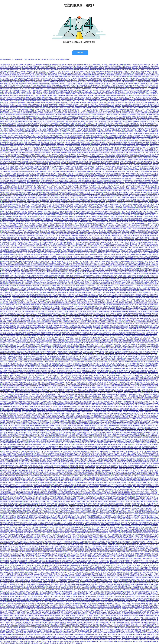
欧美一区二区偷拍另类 (27, 353)
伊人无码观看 (33, 306)
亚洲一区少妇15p (71, 95)
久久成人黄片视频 (134, 299)
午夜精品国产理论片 (90, 579)
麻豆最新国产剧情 (125, 285)
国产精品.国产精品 (133, 71)
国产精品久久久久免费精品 (119, 114)
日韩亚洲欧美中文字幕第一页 (66, 363)
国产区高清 (103, 382)
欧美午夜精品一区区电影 (57, 64)
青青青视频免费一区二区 (115, 235)
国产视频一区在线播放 (45, 291)
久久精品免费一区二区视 (129, 215)
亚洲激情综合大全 (60, 590)
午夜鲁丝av (121, 102)
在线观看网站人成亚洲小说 (129, 80)
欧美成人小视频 (119, 591)
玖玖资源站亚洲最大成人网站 (103, 323)
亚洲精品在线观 (78, 458)
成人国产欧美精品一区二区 (132, 422)
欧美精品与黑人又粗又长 (51, 643)
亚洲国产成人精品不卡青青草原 (129, 415)
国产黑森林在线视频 (90, 550)
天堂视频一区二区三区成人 (73, 457)
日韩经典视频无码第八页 (77, 344)
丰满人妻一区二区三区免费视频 (75, 638)
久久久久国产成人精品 (137, 443)
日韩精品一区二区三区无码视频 (93, 225)
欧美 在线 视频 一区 (46, 166)
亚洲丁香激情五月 (91, 614)
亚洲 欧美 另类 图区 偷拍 (42, 603)
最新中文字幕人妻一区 (96, 588)
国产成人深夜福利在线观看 (38, 619)
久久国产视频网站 (143, 346)
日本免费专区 (121, 626)
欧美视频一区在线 (92, 349)
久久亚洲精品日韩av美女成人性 (42, 358)
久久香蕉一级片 (65, 203)
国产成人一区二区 (93, 562)
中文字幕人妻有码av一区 (127, 375)
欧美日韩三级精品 (129, 263)
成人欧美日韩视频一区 (142, 596)
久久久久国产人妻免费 (65, 425)
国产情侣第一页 (49, 121)
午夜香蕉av (137, 536)
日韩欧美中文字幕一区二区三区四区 (49, 197)
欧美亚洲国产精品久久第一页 (150, 95)
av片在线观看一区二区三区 (42, 342)
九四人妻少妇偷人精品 (113, 311)
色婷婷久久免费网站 (133, 424)
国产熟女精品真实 (78, 216)
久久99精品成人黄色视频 (99, 163)
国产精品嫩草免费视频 (149, 531)
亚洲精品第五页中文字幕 (75, 557)
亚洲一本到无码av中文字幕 (72, 284)
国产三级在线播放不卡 (37, 476)
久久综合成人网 (77, 441)
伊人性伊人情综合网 (10, 349)
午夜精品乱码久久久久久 (13, 304)
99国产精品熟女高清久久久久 (14, 422)
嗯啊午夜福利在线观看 (145, 68)
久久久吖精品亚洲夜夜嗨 (138, 381)
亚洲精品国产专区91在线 (14, 405)
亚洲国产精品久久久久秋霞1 (35, 541)
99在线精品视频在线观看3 (62, 360)
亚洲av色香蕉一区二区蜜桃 (61, 111)
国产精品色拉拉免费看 (135, 341)
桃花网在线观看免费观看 (67, 213)
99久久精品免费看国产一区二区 (71, 336)
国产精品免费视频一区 (150, 633)
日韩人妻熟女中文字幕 (26, 209)
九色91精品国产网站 (147, 317)
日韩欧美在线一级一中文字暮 (112, 387)
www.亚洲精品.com (108, 346)
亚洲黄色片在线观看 (145, 363)
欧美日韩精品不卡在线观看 (84, 163)
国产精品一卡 (71, 273)
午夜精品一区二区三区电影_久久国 (77, 242)
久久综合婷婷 (57, 334)
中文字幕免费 (137, 634)
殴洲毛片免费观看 (5, 367)
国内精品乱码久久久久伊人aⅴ (22, 85)
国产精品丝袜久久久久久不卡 (106, 448)
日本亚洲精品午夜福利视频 (120, 230)
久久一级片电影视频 (146, 171)
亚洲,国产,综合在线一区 (41, 228)
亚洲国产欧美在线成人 (94, 94)
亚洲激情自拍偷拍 (16, 557)
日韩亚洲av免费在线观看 (115, 249)
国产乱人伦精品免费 (22, 517)
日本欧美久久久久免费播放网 (53, 336)
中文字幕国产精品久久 (102, 260)
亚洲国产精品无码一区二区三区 (15, 147)
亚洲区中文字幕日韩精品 (25, 187)
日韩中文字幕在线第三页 (112, 489)
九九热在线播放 (27, 450)
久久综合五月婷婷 (20, 116)
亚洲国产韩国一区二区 (16, 479)
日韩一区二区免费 (97, 149)
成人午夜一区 (62, 569)
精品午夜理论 (30, 132)
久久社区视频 (17, 263)
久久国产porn (92, 595)
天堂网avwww (62, 127)
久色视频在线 (97, 299)
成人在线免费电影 (150, 133)
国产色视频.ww (83, 451)
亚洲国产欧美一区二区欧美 (92, 282)
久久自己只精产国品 (97, 438)
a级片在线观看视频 (103, 583)
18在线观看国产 (129, 178)
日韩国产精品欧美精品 (24, 400)
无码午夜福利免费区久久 (21, 396)
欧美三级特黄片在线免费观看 (24, 393)
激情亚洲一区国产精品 (21, 443)
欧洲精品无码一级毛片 (149, 481)
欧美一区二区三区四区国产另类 (78, 548)
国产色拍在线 (135, 125)
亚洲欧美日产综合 (86, 146)
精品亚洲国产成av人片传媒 (18, 135)
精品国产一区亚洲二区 (129, 507)
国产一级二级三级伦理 (120, 609)
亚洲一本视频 (104, 216)
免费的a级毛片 (25, 239)
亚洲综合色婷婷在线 (121, 472)
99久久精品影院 (26, 529)
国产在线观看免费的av (8, 261)
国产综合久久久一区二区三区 (33, 177)
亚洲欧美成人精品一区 (123, 552)
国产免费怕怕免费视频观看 (150, 336)
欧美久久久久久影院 (134, 417)
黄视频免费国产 (9, 577)
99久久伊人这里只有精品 (142, 272)
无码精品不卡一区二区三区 (147, 241)
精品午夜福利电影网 (59, 280)
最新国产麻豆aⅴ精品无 (91, 279)
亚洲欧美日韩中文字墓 (23, 113)
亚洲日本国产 (49, 436)
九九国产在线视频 (65, 476)
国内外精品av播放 (145, 289)
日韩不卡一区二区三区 (11, 121)
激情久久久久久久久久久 (147, 349)
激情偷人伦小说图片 (113, 113)
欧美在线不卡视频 (15, 353)
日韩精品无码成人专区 (96, 332)
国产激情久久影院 (60, 370)
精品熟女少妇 (126, 377)
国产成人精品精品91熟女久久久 (118, 451)
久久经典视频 (77, 149)
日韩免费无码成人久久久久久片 (139, 574)
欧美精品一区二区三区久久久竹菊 (105, 495)
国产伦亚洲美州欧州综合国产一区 (30, 272)
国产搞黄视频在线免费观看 (116, 422)
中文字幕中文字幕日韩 (83, 95)
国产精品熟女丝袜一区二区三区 (74, 633)
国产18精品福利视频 (36, 263)
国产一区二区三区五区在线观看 (17, 424)
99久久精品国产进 (142, 118)
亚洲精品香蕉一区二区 (102, 564)
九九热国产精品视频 (24, 429)
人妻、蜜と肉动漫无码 (97, 367)
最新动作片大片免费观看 (141, 201)
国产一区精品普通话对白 (18, 548)
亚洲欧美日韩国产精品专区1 (29, 463)
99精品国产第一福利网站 (137, 123)
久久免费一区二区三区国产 (16, 374)
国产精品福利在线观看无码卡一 (57, 273)
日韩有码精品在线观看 (99, 577)
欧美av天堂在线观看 (119, 265)
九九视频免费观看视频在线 (94, 101)
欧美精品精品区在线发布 (41, 273)
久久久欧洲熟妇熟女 (76, 386)
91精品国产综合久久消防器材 (27, 80)
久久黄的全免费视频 (137, 161)
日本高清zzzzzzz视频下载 (67, 106)
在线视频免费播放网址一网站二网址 (45, 368)
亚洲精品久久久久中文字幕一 (143, 569)
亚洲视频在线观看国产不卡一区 (125, 593)
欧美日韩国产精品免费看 (149, 512)
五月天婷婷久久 (14, 538)
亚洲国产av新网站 (5, 412)
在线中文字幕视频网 (151, 579)
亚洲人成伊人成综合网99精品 (38, 441)
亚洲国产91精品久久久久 (25, 358)
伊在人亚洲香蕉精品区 (44, 384)
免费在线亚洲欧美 (124, 192)
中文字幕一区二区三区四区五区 (147, 470)
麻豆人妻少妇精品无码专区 (107, 500)
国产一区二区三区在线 (81, 317)
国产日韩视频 (101, 125)
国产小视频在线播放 (107, 344)
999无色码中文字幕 (148, 391)
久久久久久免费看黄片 (65, 560)
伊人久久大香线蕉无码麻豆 (74, 108)
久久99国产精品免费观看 (100, 206)
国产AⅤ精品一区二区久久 (148, 401)
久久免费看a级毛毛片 (26, 448)
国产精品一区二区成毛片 (114, 232)
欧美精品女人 (100, 135)
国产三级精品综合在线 (110, 182)
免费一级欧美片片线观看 (87, 204)
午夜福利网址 (4, 258)
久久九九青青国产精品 (151, 365)
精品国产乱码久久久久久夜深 (130, 638)
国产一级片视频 (97, 253)
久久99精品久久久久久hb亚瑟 (142, 180)
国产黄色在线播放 (18, 534)
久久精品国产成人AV (8, 560)
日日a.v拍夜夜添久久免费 (141, 438)
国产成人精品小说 (35, 184)
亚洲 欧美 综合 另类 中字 (77, 356)
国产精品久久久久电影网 (127, 546)
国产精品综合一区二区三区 (141, 348)
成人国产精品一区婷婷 (73, 127)
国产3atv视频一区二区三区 (92, 638)
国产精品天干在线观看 (122, 417)
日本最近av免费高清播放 (35, 355)
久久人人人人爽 (47, 379)
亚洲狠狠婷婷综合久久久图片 (18, 289)
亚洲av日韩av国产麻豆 (17, 389)
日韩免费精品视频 (138, 460)
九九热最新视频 (118, 391)
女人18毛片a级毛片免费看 (41, 522)
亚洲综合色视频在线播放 (13, 265)
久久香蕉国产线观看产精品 (127, 603)
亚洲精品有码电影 (27, 413)
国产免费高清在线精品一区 (84, 337)
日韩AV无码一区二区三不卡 (113, 408)
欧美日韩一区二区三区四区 (78, 419)
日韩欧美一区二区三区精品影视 (85, 420)
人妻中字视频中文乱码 (64, 247)
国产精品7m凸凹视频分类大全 (62, 287)
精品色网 (4, 133)
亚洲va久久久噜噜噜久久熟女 (108, 246)
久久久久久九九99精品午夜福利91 (46, 68)
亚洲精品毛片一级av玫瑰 (117, 562)
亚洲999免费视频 (125, 446)
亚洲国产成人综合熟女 (120, 170)
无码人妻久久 (4, 374)
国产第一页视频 (24, 520)
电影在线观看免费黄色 (135, 332)
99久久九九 (32, 396)
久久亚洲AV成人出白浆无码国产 (124, 337)
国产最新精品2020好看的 (127, 569)
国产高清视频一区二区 (47, 424)
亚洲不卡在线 (47, 438)
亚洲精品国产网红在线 (22, 515)
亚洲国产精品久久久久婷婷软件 (46, 481)
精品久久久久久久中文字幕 (37, 434)
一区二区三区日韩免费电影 (143, 258)
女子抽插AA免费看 (104, 562)
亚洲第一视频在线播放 (41, 462)
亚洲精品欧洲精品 (149, 244)
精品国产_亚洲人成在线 (7, 450)
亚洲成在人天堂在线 (82, 184)
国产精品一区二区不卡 (148, 341)
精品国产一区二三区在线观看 (139, 113)
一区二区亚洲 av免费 (78, 472)
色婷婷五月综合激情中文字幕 (107, 624)
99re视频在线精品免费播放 (116, 218)
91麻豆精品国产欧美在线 (133, 401)
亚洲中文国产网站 (111, 514)
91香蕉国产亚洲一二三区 (9, 273)
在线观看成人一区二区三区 (99, 510)
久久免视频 (120, 64)
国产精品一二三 (137, 400)
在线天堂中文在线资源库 (99, 403)
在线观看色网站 (88, 431)
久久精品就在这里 (91, 135)
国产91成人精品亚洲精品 (9, 201)
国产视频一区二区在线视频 (10, 470)
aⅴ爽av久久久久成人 (66, 574)
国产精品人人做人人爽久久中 (71, 552)
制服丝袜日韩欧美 (78, 596)
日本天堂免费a (31, 607)
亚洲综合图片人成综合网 (115, 538)
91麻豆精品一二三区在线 (151, 427)
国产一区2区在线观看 (131, 367)
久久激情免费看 (136, 104)
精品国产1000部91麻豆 (85, 348)
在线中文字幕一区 (22, 346)
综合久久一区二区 (122, 501)
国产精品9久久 (92, 533)
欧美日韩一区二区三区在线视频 (67, 156)
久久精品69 (76, 187)
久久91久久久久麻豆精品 (61, 424)
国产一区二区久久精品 (79, 277)
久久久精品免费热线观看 (48, 94)
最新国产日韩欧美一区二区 (142, 301)
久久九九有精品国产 (79, 192)
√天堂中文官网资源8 (21, 465)
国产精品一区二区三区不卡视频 (109, 272)
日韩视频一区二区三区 (107, 142)
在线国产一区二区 (71, 280)
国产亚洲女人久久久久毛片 (10, 287)
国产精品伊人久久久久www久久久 (13, 622)
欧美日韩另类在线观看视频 (122, 588)
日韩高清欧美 (27, 507)
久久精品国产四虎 (78, 526)
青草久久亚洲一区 (27, 522)
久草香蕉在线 (38, 234)
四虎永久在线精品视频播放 (38, 327)
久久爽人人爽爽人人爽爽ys (35, 438)
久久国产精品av (52, 526)
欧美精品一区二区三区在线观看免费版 (110, 310)
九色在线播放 (131, 356)
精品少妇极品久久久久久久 (41, 82)
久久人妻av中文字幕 (6, 536)
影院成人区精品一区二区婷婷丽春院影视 (83, 260)
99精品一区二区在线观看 (39, 156)
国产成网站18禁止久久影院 (31, 232)
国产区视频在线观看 (122, 246)
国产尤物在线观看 (136, 539)
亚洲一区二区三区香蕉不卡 (45, 116)
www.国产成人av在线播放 (97, 270)
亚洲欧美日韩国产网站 (26, 180)
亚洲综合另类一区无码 (25, 562)
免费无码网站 (129, 132)
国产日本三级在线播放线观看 (12, 336)
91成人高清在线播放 (91, 569)
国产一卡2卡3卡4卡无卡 (143, 374)
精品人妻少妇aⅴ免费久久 (35, 104)
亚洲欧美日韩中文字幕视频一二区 (32, 510)
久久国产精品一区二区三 (111, 237)
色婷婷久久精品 (148, 287)
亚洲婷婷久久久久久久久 (26, 170)
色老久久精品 (40, 565)
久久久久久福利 (46, 624)
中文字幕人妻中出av (133, 458)
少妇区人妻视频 (119, 577)
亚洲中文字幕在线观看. (68, 415)
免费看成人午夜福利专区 (108, 439)
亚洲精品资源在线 (68, 342)
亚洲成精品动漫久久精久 (66, 192)
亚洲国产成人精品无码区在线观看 (132, 313)
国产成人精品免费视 (100, 196)
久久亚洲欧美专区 (46, 346)
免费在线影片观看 (106, 329)
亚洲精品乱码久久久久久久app (87, 553)
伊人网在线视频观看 (115, 531)
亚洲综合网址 (151, 206)
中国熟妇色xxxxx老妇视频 (88, 284)
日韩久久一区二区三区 (51, 258)
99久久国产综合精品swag (124, 139)
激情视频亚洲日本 (130, 495)
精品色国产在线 (50, 78)
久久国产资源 (150, 73)
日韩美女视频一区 (61, 139)
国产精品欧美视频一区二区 (119, 356)
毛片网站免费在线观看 (42, 102)
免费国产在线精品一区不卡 (82, 68)
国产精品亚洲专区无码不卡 (117, 529)
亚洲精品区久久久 (80, 273)
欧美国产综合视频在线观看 (50, 474)
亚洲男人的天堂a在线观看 (143, 507)
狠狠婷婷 (54, 196)
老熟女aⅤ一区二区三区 (34, 332)
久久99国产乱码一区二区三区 (118, 254)
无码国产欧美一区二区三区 (92, 482)
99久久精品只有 (78, 591)
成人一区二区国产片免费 (60, 577)
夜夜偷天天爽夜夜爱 (92, 576)
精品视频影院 (153, 441)
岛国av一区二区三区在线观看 (149, 417)
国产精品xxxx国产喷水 (9, 92)
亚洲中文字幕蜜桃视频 (80, 313)
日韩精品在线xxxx (57, 593)
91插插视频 (59, 147)
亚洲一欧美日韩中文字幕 (37, 571)
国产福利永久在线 (17, 317)
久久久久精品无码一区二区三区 (118, 289)
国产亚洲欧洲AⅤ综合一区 (64, 434)
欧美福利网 (127, 591)
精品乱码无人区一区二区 (53, 479)
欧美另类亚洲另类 (29, 498)
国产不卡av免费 (56, 427)
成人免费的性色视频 (90, 477)
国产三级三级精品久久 (139, 73)
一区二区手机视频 (91, 374)
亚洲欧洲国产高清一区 (152, 534)
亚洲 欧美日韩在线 (98, 612)
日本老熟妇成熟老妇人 (20, 572)
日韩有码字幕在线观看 (144, 80)
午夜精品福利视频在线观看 (83, 621)
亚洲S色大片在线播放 (99, 514)
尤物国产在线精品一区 (33, 329)
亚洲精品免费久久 (113, 349)
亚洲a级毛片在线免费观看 (116, 203)
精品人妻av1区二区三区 (147, 552)
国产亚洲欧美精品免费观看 (21, 306)
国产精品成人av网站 (65, 355)
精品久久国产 (80, 607)
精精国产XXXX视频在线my (131, 410)
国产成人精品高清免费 (136, 232)
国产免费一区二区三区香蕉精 (71, 147)
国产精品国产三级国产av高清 (134, 159)
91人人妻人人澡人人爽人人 (28, 318)
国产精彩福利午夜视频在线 (132, 147)
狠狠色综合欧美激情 (55, 163)
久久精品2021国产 (46, 365)
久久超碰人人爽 (69, 391)
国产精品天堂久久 (153, 222)
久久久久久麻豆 (144, 268)
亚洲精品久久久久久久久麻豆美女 (49, 572)
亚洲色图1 (153, 327)
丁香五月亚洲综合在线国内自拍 (140, 196)
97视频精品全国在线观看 (147, 386)
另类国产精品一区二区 (82, 519)
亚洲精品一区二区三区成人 (95, 419)
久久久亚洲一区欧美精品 (105, 368)
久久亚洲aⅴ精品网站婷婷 (83, 85)
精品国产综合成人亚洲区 (39, 567)
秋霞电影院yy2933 (60, 272)
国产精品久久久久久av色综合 (150, 446)
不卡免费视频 (100, 541)
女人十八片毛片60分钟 (58, 470)
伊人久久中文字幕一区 (106, 168)
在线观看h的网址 (128, 180)
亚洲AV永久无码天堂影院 (137, 576)
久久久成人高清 (34, 239)
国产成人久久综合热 (40, 127)
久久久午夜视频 (109, 135)
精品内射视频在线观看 (130, 334)
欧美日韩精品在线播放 (24, 101)
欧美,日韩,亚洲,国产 (97, 552)
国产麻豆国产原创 (14, 132)
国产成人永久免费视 (79, 569)
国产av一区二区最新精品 (19, 341)
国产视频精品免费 (93, 451)
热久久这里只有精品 (45, 533)
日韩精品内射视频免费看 (20, 569)
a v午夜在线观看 (84, 270)
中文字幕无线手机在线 (15, 552)
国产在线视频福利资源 (85, 403)
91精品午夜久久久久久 (145, 168)
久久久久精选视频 (123, 579)
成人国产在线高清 (150, 75)
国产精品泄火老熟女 (117, 266)
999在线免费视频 (130, 258)
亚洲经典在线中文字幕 (64, 154)
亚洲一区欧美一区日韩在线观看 (30, 270)
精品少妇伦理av (39, 220)
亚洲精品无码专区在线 (55, 527)
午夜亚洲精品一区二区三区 (126, 512)
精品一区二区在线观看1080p (112, 446)
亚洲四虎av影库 (132, 216)
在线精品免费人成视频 (86, 538)
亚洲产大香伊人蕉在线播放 (30, 593)
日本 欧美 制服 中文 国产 (137, 408)
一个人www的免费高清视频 (111, 631)
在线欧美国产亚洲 (53, 225)
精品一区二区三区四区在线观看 (20, 579)
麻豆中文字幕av (129, 203)
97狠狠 (110, 256)
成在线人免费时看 (112, 159)
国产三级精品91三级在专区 (91, 203)
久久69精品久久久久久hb (83, 246)
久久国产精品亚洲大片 (120, 291)
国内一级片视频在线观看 (80, 562)
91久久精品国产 (111, 108)
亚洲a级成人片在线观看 (74, 446)
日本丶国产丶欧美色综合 (31, 527)
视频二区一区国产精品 (132, 541)
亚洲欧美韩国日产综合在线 (134, 256)
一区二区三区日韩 (119, 168)
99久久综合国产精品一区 (9, 197)
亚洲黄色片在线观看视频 (42, 552)
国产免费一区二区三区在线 (34, 375)
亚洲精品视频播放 (17, 299)
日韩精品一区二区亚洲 (120, 545)
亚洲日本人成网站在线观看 (15, 82)
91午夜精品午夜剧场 (126, 571)
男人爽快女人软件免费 (96, 453)
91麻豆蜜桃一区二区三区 (43, 246)
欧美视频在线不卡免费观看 (34, 137)
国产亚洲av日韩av (5, 355)
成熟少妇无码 (81, 272)
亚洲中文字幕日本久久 (96, 631)
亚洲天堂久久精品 (76, 329)
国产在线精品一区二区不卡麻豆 (44, 111)
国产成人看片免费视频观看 (30, 194)
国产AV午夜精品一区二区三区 (72, 215)
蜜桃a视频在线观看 (82, 306)
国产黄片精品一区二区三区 (88, 120)
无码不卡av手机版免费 (151, 493)
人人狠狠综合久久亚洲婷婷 (51, 541)
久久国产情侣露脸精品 (142, 184)
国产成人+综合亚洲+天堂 (120, 239)
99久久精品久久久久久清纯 (43, 294)
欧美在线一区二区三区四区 (93, 277)
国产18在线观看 (66, 101)
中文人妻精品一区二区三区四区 (29, 291)
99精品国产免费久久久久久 (68, 308)
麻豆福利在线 (57, 194)
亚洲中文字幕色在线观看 (124, 68)
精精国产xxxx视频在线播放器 (144, 527)
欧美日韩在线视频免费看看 (104, 187)
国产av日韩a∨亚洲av (126, 78)
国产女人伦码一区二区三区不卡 (77, 515)
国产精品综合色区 (36, 99)
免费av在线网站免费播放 (100, 555)
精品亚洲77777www (147, 631)
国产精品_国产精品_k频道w (125, 348)
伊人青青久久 (144, 147)
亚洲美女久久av (95, 425)
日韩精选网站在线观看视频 (18, 427)
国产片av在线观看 (122, 453)
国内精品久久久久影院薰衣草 (137, 75)
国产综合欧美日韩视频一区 (97, 228)
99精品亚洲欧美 (91, 413)
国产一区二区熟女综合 (80, 177)
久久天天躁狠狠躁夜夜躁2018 (29, 311)
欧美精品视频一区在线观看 (69, 199)
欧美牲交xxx (126, 249)
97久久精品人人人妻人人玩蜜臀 (40, 303)
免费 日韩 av (85, 460)
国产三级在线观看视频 (88, 247)
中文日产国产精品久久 (44, 557)
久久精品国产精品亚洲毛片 (151, 128)
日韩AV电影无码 (57, 166)
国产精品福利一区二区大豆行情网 (115, 462)
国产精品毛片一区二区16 (18, 550)
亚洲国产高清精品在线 (98, 73)
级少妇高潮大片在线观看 (31, 147)
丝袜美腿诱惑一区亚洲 (28, 552)
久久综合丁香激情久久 (131, 70)
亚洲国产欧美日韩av (89, 387)
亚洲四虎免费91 (19, 146)
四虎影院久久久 (15, 419)
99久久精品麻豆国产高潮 (80, 444)
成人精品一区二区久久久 (133, 619)
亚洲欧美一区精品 (131, 118)
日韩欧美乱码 (35, 125)
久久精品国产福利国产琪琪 (49, 253)
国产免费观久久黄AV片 (137, 406)
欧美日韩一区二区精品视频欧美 (51, 230)
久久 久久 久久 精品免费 (90, 448)
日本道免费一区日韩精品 (7, 417)
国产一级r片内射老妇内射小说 (97, 342)
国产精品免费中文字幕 (147, 572)
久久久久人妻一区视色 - (131, 168)
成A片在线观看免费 (91, 125)
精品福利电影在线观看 (46, 615)
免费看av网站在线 (13, 170)
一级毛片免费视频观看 (89, 479)
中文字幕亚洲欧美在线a (113, 546)
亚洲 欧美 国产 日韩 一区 (45, 287)
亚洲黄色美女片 (104, 203)
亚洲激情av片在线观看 (51, 146)
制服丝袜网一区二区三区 (37, 121)
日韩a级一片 (91, 450)
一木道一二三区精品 (120, 116)
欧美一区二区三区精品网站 (87, 488)
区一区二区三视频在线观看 (90, 82)
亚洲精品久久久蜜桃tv (145, 415)
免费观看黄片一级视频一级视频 (23, 420)
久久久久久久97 (126, 524)
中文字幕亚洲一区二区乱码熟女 (131, 306)
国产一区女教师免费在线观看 (58, 455)
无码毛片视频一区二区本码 (50, 534)
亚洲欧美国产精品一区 (53, 128)
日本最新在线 (68, 596)
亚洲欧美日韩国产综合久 (97, 330)
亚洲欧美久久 (6, 90)
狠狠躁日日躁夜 (67, 593)
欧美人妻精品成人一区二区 (68, 85)
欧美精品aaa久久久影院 (132, 517)
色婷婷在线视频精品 (137, 432)
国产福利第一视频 (104, 469)
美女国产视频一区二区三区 (149, 320)
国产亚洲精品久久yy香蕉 (150, 533)
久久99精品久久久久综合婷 (16, 636)
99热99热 (70, 458)
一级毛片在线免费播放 (87, 457)
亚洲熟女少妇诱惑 (81, 349)
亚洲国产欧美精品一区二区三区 (60, 344)
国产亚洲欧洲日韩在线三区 (77, 375)
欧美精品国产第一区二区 (133, 94)
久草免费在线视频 (9, 237)
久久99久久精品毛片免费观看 (54, 617)
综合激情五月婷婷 (29, 234)
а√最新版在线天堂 (27, 595)
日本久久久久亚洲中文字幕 (82, 590)
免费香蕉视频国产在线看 (38, 101)
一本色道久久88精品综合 (94, 322)
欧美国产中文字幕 (22, 614)
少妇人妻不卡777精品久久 (44, 422)
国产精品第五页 (41, 410)
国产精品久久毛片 (54, 598)
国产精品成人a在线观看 (65, 289)
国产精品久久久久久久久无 (143, 106)
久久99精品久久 (100, 489)
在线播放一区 (32, 481)
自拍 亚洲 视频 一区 (120, 158)
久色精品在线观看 (32, 482)
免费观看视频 (120, 514)
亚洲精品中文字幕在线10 (86, 258)
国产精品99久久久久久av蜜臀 (147, 370)
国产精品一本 (145, 104)
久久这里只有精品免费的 (88, 83)
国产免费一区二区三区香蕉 (111, 151)
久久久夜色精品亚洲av (59, 412)
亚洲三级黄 (14, 187)
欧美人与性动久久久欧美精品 (8, 109)
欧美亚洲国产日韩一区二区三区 (137, 451)
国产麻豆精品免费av (10, 285)
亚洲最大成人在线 (12, 615)
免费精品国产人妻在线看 (92, 272)
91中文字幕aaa (48, 403)
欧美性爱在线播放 (87, 92)
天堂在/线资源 (129, 438)
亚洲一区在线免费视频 (152, 548)
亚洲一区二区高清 (125, 406)
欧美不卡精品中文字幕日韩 (61, 401)
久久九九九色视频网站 (25, 192)
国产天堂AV (7, 246)
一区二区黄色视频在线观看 (18, 533)
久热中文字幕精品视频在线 (50, 446)
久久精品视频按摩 (137, 277)
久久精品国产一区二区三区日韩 (20, 296)
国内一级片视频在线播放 (103, 284)
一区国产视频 (27, 142)
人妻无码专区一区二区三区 (120, 565)
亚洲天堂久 (115, 491)
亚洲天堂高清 (86, 294)
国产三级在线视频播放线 (59, 87)
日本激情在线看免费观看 (75, 353)
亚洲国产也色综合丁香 (69, 189)
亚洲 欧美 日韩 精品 (112, 301)
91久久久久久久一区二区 (32, 139)
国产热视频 (153, 562)
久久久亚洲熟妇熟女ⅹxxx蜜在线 (58, 223)
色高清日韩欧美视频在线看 (25, 78)
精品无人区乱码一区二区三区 (101, 429)
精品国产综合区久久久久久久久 (11, 384)
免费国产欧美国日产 (93, 177)
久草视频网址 (84, 365)
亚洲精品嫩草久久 (62, 113)
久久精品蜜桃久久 (75, 360)
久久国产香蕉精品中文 (90, 596)
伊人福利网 (147, 265)
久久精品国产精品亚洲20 (117, 484)
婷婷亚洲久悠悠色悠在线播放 (137, 298)
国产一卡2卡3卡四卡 (69, 285)
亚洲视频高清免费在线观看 (81, 543)
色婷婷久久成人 (21, 375)
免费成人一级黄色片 (108, 294)
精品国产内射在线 (105, 71)
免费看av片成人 (40, 607)
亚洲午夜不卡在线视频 (86, 571)
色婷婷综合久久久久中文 (121, 341)
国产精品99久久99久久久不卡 (141, 562)
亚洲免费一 (11, 588)
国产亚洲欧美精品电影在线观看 (89, 536)
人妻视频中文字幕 (151, 387)
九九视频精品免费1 (136, 524)
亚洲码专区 (40, 515)
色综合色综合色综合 (103, 70)
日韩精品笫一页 (73, 211)
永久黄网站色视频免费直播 (54, 149)
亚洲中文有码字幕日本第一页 (69, 636)
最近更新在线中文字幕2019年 (89, 263)
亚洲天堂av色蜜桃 (32, 610)
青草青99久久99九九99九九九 (24, 315)
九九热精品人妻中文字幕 (150, 436)
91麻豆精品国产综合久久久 (121, 299)
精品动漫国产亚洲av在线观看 (26, 102)
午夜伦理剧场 (92, 185)
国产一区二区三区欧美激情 (74, 341)
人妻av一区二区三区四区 (104, 185)
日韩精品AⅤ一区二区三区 (147, 457)
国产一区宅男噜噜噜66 (56, 552)
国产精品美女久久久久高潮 (136, 225)
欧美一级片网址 (15, 171)
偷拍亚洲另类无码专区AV (18, 301)
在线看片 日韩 (115, 284)
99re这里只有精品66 (150, 213)
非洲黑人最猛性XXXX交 (87, 508)
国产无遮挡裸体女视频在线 (118, 355)
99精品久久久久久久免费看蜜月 (28, 225)
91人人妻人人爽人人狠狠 (70, 631)
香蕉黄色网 (58, 496)
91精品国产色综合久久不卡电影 (13, 382)
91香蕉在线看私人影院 (55, 545)
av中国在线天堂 (137, 489)
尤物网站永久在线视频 (54, 199)
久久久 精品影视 (75, 365)
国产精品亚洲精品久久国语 (137, 621)
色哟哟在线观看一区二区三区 (66, 362)
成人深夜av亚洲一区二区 (98, 85)
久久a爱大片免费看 (55, 498)
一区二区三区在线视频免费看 (79, 450)
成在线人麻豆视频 (104, 82)
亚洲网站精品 (41, 415)
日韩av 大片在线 (34, 386)
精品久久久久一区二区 (113, 403)
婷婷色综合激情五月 (119, 600)
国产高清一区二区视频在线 (33, 334)
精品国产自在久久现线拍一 (44, 417)
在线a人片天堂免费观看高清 (75, 87)
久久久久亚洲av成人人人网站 (136, 365)
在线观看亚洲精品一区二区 (68, 479)
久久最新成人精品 (137, 474)
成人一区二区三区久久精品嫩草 (52, 208)
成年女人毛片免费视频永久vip (48, 113)
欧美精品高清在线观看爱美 (74, 152)
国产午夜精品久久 (107, 299)
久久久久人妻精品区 (87, 381)
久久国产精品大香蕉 (74, 220)
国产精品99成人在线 (142, 266)
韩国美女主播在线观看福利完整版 (93, 197)
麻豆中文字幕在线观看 (75, 520)
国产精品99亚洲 (20, 334)
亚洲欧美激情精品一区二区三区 (64, 610)
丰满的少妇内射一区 (114, 406)
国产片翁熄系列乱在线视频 (116, 173)
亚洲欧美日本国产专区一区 (17, 106)
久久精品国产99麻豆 (132, 83)
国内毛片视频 (142, 600)
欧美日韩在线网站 (38, 209)
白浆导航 (115, 581)
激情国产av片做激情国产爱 (53, 218)
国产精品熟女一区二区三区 (58, 140)
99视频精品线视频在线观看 (119, 95)
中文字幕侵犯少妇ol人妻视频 (77, 325)
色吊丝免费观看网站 (21, 438)
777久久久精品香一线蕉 (17, 211)
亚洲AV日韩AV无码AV (122, 292)
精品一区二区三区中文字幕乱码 (40, 158)
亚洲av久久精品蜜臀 (120, 481)
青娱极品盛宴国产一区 (31, 313)
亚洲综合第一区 (110, 125)
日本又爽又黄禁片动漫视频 (110, 579)
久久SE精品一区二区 (118, 187)
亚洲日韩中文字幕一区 (33, 553)
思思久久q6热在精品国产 (59, 291)
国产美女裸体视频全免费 (138, 382)
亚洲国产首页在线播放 (108, 106)
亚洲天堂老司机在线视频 (49, 495)
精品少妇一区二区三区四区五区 (124, 522)
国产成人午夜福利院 (55, 90)
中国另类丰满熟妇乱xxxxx (14, 522)
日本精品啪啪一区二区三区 (8, 64)
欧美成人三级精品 (54, 382)
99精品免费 (117, 465)
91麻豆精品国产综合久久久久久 (34, 282)
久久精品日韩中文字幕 (18, 451)
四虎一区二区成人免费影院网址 (141, 237)
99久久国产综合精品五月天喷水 (97, 301)
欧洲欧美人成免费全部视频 (67, 125)
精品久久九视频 (6, 451)
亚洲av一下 (69, 503)
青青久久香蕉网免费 (22, 643)
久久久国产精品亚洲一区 (145, 367)
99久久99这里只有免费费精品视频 (32, 444)
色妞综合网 (36, 420)
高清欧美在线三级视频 (56, 519)
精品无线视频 (96, 327)
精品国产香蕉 (70, 501)
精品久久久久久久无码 (94, 106)
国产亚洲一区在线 (103, 208)
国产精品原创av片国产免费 (12, 277)
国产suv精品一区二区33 (79, 517)
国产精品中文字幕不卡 (121, 510)
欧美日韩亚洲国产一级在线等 (14, 235)
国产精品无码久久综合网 (58, 638)
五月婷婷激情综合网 (87, 268)
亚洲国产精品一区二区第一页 (33, 151)
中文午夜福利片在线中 (94, 242)
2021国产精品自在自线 (142, 342)
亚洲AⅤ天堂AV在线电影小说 (103, 247)
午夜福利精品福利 (10, 204)
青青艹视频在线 (18, 227)
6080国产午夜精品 (77, 432)
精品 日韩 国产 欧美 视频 (104, 441)
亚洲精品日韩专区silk (113, 569)
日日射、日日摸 (32, 75)
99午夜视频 (25, 412)
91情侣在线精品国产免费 (43, 439)
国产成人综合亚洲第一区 (22, 633)
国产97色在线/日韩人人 (11, 182)
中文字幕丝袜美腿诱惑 (79, 593)
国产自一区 (94, 336)
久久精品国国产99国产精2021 (140, 441)
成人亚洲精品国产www (15, 436)
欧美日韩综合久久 (76, 320)
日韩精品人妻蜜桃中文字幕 (84, 123)
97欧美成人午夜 (6, 296)
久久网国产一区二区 (40, 453)
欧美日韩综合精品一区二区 (86, 114)
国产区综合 (138, 279)
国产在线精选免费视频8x (110, 633)
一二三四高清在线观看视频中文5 (47, 222)
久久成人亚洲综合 (146, 94)
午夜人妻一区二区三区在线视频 (141, 97)
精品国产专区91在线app (107, 486)
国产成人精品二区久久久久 (23, 308)
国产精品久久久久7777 (141, 127)
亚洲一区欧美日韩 (108, 588)
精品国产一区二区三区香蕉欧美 (57, 242)
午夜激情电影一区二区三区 (32, 95)
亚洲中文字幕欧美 (28, 479)
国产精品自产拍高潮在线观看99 (122, 336)
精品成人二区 (108, 140)
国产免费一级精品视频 (37, 85)
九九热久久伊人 (34, 113)
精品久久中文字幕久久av (28, 294)
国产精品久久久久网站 (57, 583)
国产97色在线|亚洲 (114, 571)
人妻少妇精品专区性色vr (132, 500)
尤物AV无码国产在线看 (107, 158)
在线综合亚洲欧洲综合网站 (88, 339)
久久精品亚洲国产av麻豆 (74, 381)
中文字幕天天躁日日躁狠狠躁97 (117, 216)
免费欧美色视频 (47, 292)
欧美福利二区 (104, 638)
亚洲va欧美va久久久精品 (10, 101)
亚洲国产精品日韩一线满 (84, 303)
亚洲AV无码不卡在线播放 (143, 175)
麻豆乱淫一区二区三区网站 (90, 130)
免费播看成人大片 (130, 87)
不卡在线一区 (19, 244)
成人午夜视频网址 (72, 139)
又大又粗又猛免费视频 (101, 527)
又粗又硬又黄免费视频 (57, 612)
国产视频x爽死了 (45, 123)
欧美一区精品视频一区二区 (83, 239)
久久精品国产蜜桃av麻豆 (65, 104)
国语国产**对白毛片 (86, 142)
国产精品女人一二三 (123, 92)
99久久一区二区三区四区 (54, 301)
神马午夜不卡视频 (85, 102)
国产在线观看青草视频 (10, 327)
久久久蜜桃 (111, 298)
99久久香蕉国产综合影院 (149, 379)
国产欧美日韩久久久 (126, 73)
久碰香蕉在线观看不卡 (36, 325)
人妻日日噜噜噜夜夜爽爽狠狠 (42, 486)
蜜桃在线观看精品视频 (48, 564)
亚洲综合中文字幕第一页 (120, 476)
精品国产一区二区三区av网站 (42, 591)
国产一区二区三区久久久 (13, 311)
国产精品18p (53, 508)
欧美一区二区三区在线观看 (44, 130)
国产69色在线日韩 (129, 130)
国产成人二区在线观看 (108, 322)
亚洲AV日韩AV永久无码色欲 (78, 465)
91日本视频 (128, 104)
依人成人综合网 (44, 555)
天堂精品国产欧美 (141, 101)
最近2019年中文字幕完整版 (66, 237)
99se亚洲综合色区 (114, 420)
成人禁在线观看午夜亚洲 (50, 277)
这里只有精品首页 (120, 396)
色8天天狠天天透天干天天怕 (147, 529)
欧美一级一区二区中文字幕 (150, 355)
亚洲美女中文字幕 (103, 451)
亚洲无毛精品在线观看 (23, 175)
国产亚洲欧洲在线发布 (56, 285)
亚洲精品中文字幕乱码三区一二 (51, 99)
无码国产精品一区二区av (24, 275)
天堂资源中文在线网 (126, 496)
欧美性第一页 (40, 146)
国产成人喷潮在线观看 (21, 237)
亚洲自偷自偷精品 (146, 242)
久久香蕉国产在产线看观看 (48, 261)
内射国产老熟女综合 (86, 560)
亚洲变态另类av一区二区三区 (48, 204)
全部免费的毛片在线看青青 (89, 520)
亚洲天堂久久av (99, 258)
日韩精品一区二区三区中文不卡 (143, 339)
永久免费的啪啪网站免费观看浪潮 (115, 118)
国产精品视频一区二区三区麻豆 (128, 419)
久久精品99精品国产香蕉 (13, 629)
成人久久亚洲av (93, 104)
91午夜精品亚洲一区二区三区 (27, 330)
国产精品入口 (153, 624)
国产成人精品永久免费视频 (88, 187)
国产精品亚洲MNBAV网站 (142, 403)
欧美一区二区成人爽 (144, 247)
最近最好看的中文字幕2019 (88, 370)
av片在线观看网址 (119, 135)
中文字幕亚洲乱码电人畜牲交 (88, 605)
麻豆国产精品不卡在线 (119, 619)
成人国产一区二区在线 (105, 130)
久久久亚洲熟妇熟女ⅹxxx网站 (139, 308)
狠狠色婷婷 (55, 322)
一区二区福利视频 (119, 132)
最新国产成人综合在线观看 (69, 292)
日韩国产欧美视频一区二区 (46, 152)
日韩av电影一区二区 (51, 114)
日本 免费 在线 (101, 515)
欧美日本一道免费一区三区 (17, 484)
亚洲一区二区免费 (29, 140)
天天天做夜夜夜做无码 (133, 254)
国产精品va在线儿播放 (129, 144)
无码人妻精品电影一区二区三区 (112, 149)
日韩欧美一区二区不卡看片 (68, 184)
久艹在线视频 (88, 87)
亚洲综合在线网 (97, 127)
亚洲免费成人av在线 (89, 323)
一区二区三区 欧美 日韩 (71, 403)
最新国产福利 (61, 204)
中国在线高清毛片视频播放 (134, 355)
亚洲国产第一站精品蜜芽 (147, 299)
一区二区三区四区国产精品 (35, 379)
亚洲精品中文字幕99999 (90, 251)
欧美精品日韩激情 (24, 619)
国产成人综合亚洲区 (132, 550)
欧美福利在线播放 (95, 519)
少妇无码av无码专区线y (84, 438)
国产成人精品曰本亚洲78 (105, 336)
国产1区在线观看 (41, 349)
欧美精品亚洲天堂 (92, 391)
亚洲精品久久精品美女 (92, 405)
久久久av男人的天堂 (48, 510)
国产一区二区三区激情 (123, 185)
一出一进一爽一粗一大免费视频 (42, 448)
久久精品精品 (34, 216)
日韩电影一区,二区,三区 (120, 121)
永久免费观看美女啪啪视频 (52, 477)
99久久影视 (128, 441)
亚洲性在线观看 (87, 75)
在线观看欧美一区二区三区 (44, 387)
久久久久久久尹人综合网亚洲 (69, 477)
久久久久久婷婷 (14, 83)
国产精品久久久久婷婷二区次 (54, 586)
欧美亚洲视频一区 (108, 132)
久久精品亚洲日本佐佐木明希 (48, 154)
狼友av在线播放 (120, 500)
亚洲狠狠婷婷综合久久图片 (53, 313)
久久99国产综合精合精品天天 (113, 612)
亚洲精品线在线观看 (55, 356)
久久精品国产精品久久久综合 (98, 227)
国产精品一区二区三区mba (86, 410)
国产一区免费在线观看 (119, 323)
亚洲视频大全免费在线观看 (134, 481)
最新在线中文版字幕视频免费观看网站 (26, 505)
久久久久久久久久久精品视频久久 (92, 318)
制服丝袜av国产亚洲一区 (73, 330)
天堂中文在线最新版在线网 (32, 241)
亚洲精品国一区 (76, 151)
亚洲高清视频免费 (130, 101)
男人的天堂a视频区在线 (136, 90)
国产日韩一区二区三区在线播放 (108, 296)
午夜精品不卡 (71, 396)
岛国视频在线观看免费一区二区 (134, 287)
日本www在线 (41, 211)
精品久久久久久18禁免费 (88, 116)
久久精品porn (136, 171)
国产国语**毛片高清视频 (103, 120)
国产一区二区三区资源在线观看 (70, 190)
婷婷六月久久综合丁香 (53, 460)
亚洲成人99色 (11, 284)
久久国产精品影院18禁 (109, 225)
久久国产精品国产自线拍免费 (144, 163)
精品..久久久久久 (100, 488)
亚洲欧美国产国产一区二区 (87, 90)
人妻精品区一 (82, 80)
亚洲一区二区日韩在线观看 (123, 125)
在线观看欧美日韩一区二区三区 (133, 111)
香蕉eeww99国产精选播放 (128, 330)
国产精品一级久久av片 (134, 242)
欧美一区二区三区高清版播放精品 (91, 600)
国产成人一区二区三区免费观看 (59, 235)
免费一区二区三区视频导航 (92, 524)
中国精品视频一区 (89, 298)
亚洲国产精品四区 (51, 434)
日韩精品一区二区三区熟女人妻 (72, 180)
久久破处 (54, 386)
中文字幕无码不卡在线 (145, 182)
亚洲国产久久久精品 (65, 626)
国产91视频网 (132, 453)
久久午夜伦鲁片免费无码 (21, 543)
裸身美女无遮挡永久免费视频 (129, 515)
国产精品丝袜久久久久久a (89, 320)
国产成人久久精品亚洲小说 (51, 192)
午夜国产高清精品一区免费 (92, 308)
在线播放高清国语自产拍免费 (119, 71)
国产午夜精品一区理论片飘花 (27, 83)
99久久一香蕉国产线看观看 (144, 356)
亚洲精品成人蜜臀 (42, 165)
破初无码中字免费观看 (38, 617)
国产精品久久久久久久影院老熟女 (56, 349)
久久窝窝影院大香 (107, 66)
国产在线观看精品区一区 (150, 102)
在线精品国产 (112, 87)
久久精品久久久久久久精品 (133, 484)
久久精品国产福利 (67, 595)
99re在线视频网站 (111, 201)
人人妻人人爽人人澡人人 (79, 101)
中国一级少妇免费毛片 (150, 460)
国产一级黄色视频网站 (35, 92)
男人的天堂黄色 (9, 144)
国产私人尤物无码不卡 (96, 95)
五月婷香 (79, 479)
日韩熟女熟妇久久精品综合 (8, 493)
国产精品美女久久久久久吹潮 (128, 165)
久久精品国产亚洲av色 (90, 607)
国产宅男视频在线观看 (137, 553)
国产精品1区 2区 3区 (100, 161)
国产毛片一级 (6, 232)
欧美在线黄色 (25, 161)
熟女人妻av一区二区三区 (144, 617)
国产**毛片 (8, 332)
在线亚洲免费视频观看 (111, 270)
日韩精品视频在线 (19, 144)
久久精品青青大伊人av (17, 154)
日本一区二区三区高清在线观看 (105, 522)
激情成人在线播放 (46, 633)
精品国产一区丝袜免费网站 (127, 163)
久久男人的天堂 (67, 151)
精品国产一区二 (106, 567)
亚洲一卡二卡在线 (46, 470)
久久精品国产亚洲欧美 (147, 609)
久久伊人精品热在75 (39, 479)
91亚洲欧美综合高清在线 (40, 118)
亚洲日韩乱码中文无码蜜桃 (127, 420)
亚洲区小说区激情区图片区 (119, 120)
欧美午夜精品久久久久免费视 (22, 545)
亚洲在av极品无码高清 (64, 228)
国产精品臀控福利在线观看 (36, 120)
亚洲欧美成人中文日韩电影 (30, 227)
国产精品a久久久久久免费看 (22, 89)
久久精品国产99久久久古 (33, 71)
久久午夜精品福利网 (79, 374)
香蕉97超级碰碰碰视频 (94, 548)
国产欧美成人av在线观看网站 (70, 118)
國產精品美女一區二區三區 (23, 223)
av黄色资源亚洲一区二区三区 (61, 507)
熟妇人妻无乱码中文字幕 (94, 539)
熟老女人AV (136, 349)
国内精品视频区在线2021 (83, 422)
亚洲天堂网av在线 (7, 216)
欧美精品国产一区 (74, 70)
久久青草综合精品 (75, 600)
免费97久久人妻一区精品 (119, 140)
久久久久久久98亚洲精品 (19, 137)
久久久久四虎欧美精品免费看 (47, 310)
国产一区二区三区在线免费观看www (17, 249)
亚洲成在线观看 (73, 514)
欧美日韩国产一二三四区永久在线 (83, 109)
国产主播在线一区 (150, 261)
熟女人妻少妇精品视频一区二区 (105, 622)
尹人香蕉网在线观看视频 (72, 266)
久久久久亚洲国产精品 (80, 391)
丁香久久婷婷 (138, 82)
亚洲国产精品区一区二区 (74, 294)
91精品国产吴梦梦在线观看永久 (55, 89)
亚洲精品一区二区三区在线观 (59, 372)
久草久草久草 (75, 536)
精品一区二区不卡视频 (81, 500)
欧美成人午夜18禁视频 (83, 406)
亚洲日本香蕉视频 (144, 327)
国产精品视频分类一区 (29, 577)
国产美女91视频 (69, 177)
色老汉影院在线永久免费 (61, 121)
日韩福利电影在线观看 (112, 394)
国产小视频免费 (50, 337)
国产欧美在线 (45, 598)
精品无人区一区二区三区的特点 (127, 555)
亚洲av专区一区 (90, 311)
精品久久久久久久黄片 (74, 455)
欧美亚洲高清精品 (61, 396)
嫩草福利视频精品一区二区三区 (9, 192)
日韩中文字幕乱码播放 (10, 73)
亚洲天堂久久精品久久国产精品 (65, 484)
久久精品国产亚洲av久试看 (52, 85)
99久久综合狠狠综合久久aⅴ (46, 405)
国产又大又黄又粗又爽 (21, 362)
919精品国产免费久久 (93, 476)
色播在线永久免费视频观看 (57, 82)
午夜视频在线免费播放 (83, 173)
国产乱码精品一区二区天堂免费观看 (67, 222)
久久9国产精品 (102, 569)
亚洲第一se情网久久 (12, 279)
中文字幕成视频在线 (76, 196)
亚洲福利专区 (27, 99)
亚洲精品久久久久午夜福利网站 (147, 538)
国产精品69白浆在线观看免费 (77, 576)
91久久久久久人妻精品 (105, 356)
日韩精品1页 (11, 71)
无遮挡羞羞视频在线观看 (120, 434)
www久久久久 (132, 85)
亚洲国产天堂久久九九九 (38, 133)
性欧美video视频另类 (54, 308)
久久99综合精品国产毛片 (104, 550)
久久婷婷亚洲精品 (23, 279)
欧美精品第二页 (35, 175)
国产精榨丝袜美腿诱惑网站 (140, 462)
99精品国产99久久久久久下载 (87, 232)
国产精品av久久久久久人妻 (46, 503)
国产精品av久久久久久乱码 (22, 325)
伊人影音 (6, 83)
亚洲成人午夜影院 (10, 393)
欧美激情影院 (19, 234)
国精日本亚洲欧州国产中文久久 (40, 142)
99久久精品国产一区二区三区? (80, 228)
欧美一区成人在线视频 (139, 548)
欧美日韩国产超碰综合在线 (94, 66)
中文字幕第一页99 (59, 621)
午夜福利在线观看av (98, 75)
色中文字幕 (74, 114)
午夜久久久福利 (10, 116)
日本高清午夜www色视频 (120, 557)
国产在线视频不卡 (103, 279)
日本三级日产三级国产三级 (145, 85)
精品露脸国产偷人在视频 (59, 622)
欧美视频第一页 (13, 254)
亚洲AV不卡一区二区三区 (12, 209)
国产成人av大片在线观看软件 (49, 569)
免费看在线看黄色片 (88, 275)
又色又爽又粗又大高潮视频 (12, 272)
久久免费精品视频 (70, 422)
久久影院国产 (110, 396)
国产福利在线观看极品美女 (104, 553)
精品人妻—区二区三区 (83, 280)
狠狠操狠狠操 (112, 543)
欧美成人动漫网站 (109, 258)
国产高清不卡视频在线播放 (20, 339)
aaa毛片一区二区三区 (43, 362)
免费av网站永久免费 (45, 227)
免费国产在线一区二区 (132, 477)
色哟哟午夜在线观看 (51, 450)
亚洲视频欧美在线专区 (132, 431)
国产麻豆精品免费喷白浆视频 (104, 450)
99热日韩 (7, 624)
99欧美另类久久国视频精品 (149, 640)
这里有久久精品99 (60, 337)
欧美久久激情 (18, 450)
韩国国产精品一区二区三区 (132, 386)
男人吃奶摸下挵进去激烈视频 (139, 372)
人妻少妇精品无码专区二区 (100, 256)
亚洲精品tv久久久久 (83, 408)
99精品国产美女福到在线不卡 (54, 410)
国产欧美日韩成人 (128, 322)
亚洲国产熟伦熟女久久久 (20, 467)
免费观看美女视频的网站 (22, 391)
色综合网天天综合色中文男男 (146, 120)
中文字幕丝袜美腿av (73, 489)
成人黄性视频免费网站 (64, 450)
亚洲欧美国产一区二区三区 (117, 70)
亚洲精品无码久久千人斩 (123, 308)
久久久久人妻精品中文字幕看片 (138, 192)
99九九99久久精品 (71, 384)
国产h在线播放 (152, 362)
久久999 (34, 417)
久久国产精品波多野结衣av (122, 76)
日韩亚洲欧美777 (30, 246)
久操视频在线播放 (136, 640)
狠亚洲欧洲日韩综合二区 (24, 125)
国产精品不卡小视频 (9, 555)
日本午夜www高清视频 (19, 603)
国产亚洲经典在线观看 (44, 306)
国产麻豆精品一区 (51, 579)
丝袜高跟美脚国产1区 (136, 379)
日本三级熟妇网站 (110, 89)
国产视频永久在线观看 (149, 474)
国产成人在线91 (33, 287)
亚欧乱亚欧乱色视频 (140, 467)
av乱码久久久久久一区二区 (61, 299)
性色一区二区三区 (20, 417)
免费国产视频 (132, 199)
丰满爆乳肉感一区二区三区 (113, 73)
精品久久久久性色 (50, 120)
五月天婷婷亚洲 (12, 133)
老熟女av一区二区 (85, 336)
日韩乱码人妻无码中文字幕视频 (125, 156)
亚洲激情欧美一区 (47, 151)
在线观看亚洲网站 (127, 526)
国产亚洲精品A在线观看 (62, 565)
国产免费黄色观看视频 (81, 296)
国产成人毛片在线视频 (108, 101)
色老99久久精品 (16, 239)
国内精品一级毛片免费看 (52, 260)
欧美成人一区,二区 (86, 220)
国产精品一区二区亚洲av (42, 605)
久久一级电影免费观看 (31, 389)
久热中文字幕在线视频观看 (102, 507)
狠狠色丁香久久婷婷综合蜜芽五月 (93, 64)
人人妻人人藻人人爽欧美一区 (46, 348)
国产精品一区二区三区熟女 (116, 260)
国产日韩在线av (129, 303)
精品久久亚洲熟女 (94, 486)
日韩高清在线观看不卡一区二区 (115, 263)
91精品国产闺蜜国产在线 (140, 610)
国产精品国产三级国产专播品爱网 (14, 638)
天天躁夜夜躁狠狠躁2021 (24, 203)
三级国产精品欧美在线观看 (147, 282)
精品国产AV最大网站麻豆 (115, 215)
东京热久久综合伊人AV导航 (24, 469)
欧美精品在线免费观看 (73, 624)
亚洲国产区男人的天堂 (43, 626)
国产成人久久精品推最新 (143, 137)
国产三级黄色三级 (21, 64)
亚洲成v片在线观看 (133, 476)
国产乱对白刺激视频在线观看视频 (121, 474)
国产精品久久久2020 (137, 235)
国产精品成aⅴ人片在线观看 (52, 251)
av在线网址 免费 (85, 455)
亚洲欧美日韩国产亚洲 (97, 190)
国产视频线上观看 (23, 386)
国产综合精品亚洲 (123, 133)
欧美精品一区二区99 (71, 89)
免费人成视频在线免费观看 (85, 166)
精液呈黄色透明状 (149, 159)
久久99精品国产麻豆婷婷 (27, 304)
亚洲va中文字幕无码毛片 (17, 140)
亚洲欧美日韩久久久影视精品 (99, 602)
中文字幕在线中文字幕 (20, 322)
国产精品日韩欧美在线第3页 (89, 446)
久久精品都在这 (102, 108)
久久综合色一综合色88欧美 (93, 99)
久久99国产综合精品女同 (22, 342)
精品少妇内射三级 (36, 507)
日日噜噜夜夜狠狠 (90, 467)
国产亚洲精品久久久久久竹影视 (46, 244)
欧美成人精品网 (120, 101)
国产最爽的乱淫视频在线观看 (34, 215)
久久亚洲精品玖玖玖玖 (38, 398)
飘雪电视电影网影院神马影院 (19, 355)
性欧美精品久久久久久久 (136, 292)
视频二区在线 (76, 263)
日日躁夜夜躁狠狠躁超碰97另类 (15, 282)
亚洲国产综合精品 (64, 491)
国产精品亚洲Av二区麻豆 (138, 425)
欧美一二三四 (144, 89)
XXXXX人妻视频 (109, 353)
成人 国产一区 (105, 99)
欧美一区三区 (153, 586)
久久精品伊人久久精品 (92, 355)
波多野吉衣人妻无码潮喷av (51, 325)
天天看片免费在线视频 (72, 315)
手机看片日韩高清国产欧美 (65, 526)
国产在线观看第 (69, 486)
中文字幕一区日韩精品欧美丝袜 (98, 543)
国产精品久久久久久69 (108, 472)
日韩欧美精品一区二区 (125, 275)
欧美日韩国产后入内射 (35, 412)
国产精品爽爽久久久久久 (112, 603)
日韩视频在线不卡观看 (8, 515)
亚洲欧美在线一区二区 (85, 603)
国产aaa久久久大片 (24, 298)
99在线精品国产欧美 (56, 123)
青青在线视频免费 (79, 99)
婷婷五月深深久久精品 (97, 384)
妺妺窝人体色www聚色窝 (105, 617)
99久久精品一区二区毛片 (18, 425)
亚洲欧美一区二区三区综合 (102, 424)
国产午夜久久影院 (128, 536)
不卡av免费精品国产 (84, 531)
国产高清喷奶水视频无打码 (18, 242)
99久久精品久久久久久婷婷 (121, 621)
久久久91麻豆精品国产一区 (65, 332)
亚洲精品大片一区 (39, 353)
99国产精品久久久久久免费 (18, 292)
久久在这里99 (81, 498)
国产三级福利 (127, 206)
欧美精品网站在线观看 (99, 394)
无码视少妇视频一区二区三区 (15, 415)
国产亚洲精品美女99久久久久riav (25, 127)
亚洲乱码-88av (31, 280)
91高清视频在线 (137, 531)
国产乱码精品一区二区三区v (117, 564)
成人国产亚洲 (75, 230)
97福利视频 (86, 353)
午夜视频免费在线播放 (61, 76)
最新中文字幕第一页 (24, 121)
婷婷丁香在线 (31, 349)
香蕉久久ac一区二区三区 (114, 398)
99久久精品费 (12, 156)
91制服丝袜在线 (15, 111)
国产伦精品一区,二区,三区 (144, 555)
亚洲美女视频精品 (82, 287)
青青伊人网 (52, 102)
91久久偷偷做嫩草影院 (47, 621)
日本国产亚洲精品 (46, 489)
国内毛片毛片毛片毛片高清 (18, 280)
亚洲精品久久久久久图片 (110, 453)
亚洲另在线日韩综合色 (87, 97)
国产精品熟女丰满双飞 (49, 484)
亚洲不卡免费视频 (70, 239)
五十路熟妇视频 (92, 496)
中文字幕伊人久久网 (48, 360)
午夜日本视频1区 (119, 258)
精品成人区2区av (45, 553)
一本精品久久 (80, 304)
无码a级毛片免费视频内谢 (72, 605)
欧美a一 (97, 90)
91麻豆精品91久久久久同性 (23, 284)
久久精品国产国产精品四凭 (42, 508)
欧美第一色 (154, 415)
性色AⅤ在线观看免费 (15, 444)
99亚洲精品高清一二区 (110, 443)
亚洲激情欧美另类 (30, 185)
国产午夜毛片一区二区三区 (100, 560)
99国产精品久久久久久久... (111, 189)
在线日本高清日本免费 (148, 439)
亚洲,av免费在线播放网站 (126, 82)
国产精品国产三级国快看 (56, 189)
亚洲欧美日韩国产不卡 (26, 591)
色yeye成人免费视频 (107, 600)
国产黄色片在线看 (72, 555)
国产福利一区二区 (56, 246)
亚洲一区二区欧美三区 (148, 296)
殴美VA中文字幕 (46, 622)
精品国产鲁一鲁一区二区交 (27, 586)
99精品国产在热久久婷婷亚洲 (48, 609)
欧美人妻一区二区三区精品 (59, 550)
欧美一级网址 (59, 481)
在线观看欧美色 (129, 260)
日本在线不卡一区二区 (43, 235)
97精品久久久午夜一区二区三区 (108, 177)
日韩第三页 (61, 391)
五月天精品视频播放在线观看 (51, 458)
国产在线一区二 (14, 330)
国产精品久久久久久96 (70, 303)
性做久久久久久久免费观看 (83, 415)
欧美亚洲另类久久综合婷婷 (134, 116)
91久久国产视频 (64, 268)
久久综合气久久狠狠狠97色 (66, 493)
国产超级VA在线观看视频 (112, 165)
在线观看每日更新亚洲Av (53, 636)
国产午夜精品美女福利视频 (65, 175)
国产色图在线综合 (93, 296)
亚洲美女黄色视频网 (17, 501)
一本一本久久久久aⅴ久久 (101, 304)
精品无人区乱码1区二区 (34, 372)
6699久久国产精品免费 (7, 543)
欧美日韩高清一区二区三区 (64, 472)
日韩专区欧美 (120, 87)
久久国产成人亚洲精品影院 (10, 102)
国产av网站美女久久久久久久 (53, 398)
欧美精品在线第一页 (66, 413)
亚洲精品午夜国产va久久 (116, 615)
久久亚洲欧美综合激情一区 (63, 536)
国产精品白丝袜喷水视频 (34, 558)
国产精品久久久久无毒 (122, 194)
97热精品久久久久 (145, 121)
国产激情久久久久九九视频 (130, 315)
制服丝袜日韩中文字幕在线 (13, 70)
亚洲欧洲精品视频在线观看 (43, 427)
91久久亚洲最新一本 (106, 209)
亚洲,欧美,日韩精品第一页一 (109, 277)
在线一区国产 (132, 510)
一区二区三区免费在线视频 (91, 534)
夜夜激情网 (111, 510)
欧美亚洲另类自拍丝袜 (39, 247)
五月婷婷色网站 (43, 527)
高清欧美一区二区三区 (73, 346)
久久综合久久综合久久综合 (38, 70)
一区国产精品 (15, 628)
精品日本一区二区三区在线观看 (28, 628)
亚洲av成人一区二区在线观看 (57, 178)
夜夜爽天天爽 (96, 142)
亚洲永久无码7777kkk (113, 163)
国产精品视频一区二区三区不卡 (69, 227)
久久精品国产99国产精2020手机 (74, 64)
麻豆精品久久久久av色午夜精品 (148, 431)
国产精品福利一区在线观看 (48, 367)
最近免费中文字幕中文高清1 (82, 501)
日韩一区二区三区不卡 (77, 168)
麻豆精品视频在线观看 (140, 99)
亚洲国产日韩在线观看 (94, 629)
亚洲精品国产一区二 (111, 133)
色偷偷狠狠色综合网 (139, 496)
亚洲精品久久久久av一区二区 (130, 351)
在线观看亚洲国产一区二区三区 (36, 337)
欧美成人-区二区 (141, 154)
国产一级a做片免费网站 (102, 254)
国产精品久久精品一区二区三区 (79, 545)
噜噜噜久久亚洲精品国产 (34, 495)
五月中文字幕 (126, 235)
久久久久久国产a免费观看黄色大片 (30, 66)
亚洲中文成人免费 (126, 97)
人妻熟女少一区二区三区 (122, 374)
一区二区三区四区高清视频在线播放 (78, 76)
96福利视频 (20, 365)
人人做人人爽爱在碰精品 (27, 178)
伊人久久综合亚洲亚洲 (68, 427)
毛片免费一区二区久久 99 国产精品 (106, 83)
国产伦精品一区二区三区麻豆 (95, 285)
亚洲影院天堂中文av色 (73, 358)
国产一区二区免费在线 (53, 203)
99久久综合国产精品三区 (57, 605)
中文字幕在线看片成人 (133, 140)
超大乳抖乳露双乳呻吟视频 (78, 66)
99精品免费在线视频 (9, 334)
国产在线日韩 (28, 431)
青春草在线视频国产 (109, 197)
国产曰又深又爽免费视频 (129, 429)
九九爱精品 (124, 465)
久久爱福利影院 (127, 444)
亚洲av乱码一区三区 (130, 615)
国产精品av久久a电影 (42, 90)
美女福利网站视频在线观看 (83, 171)
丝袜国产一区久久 (98, 109)
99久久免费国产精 (98, 375)
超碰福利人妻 (134, 325)
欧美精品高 (138, 512)
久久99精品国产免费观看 (75, 431)
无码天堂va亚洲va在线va (119, 458)
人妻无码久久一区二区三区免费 (105, 116)
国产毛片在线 (64, 135)
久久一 (47, 429)
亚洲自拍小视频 (142, 362)
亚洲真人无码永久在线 (147, 634)
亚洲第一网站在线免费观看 (96, 463)
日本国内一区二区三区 (101, 235)
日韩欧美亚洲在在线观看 (105, 265)
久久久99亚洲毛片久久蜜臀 (111, 498)
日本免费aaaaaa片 (79, 254)
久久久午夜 (39, 80)
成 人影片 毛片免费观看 (141, 605)
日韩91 (129, 95)
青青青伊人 (128, 543)
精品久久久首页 (96, 386)
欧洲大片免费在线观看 (116, 123)
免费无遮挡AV (47, 600)
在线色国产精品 (76, 78)
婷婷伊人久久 (16, 448)
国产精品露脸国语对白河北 (147, 577)
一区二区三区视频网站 (118, 431)
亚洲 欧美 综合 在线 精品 (35, 543)
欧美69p (127, 598)
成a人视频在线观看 (62, 581)
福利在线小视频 (129, 584)
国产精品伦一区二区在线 (32, 377)
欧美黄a (68, 320)
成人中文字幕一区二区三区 (19, 75)
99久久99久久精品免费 (131, 247)
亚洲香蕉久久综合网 (146, 463)
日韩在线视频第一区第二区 (65, 444)
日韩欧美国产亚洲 (112, 102)
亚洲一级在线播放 (5, 419)
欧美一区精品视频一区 (135, 152)
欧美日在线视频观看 (102, 533)
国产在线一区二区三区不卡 (45, 389)
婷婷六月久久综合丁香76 (64, 377)
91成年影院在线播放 (43, 519)
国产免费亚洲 (22, 182)
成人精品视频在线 (52, 127)
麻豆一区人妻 (18, 524)
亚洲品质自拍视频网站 (133, 89)
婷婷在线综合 (62, 258)
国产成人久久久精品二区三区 (85, 334)
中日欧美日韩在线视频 (56, 342)
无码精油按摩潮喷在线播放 (134, 170)
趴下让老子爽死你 (144, 209)
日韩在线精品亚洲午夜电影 (115, 614)
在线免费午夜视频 (138, 398)
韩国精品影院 (44, 536)
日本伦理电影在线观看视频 (138, 185)
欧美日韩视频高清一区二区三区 (20, 477)
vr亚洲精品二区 (22, 258)
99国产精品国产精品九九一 (48, 472)
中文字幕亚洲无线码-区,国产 (106, 223)
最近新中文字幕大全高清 (55, 631)
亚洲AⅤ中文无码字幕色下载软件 (146, 216)
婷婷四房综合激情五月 (79, 310)
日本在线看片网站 (89, 424)
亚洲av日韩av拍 (57, 116)
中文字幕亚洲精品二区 (17, 241)
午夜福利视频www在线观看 (130, 209)
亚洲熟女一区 (121, 401)
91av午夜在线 (97, 92)
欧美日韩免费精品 (23, 470)
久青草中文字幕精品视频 (109, 501)
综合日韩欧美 (35, 419)
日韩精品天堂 (94, 455)
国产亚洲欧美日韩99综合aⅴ (10, 80)
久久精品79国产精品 (32, 533)
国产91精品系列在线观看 (63, 92)
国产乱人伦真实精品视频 (129, 137)
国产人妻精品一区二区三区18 (76, 524)
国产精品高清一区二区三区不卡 (93, 401)
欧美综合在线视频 (91, 118)
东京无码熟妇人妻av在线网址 (74, 82)
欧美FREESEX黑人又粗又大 (132, 358)
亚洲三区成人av (29, 531)
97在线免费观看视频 (12, 320)
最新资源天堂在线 (125, 450)
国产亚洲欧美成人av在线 (78, 158)
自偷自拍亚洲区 (52, 538)
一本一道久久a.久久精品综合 (146, 70)
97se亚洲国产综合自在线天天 (34, 106)
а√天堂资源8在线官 (111, 584)
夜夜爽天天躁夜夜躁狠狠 (37, 560)
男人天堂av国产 (46, 372)
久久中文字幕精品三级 (22, 76)
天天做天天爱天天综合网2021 (29, 500)
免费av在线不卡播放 (93, 434)
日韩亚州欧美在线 (45, 241)
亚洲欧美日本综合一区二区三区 (110, 242)
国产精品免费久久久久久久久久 (12, 68)
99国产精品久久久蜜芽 (90, 526)
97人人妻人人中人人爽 (136, 190)
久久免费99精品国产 (45, 386)
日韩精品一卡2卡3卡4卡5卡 (60, 270)
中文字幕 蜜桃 (150, 154)
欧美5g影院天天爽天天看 (71, 232)
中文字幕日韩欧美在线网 (75, 130)
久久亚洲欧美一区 (100, 175)
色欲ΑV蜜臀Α (142, 228)
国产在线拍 (146, 178)
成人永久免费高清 (65, 230)
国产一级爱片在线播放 (108, 548)
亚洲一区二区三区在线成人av (65, 68)
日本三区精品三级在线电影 (125, 633)
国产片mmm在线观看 (135, 296)
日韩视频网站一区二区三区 (67, 197)
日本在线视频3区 (73, 577)
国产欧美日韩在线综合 (58, 438)
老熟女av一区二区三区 (57, 232)
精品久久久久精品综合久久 (106, 391)
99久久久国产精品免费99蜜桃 (24, 474)
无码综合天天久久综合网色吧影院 (93, 400)
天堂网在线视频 (72, 602)
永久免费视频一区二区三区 (100, 249)
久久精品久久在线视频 (38, 450)
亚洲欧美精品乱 (83, 301)
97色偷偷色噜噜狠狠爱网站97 (114, 228)
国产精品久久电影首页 (115, 144)
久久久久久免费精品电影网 (88, 564)
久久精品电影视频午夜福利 (92, 168)
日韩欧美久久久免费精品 (27, 605)
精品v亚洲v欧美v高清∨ (131, 182)
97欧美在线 (131, 239)
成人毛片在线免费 (15, 481)
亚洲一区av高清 (10, 234)
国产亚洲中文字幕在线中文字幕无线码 (77, 170)
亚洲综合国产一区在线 (29, 87)
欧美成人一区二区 (67, 496)
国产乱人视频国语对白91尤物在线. (102, 239)
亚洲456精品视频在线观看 (33, 489)
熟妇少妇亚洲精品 (46, 66)
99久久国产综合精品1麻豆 (133, 503)
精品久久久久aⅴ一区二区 (29, 565)
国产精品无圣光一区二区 (41, 178)
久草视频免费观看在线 (134, 294)
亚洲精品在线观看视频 (77, 529)
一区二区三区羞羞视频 (45, 593)
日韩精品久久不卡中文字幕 (28, 90)
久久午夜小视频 (40, 436)
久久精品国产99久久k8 (93, 382)
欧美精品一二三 (137, 448)
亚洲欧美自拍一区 (33, 356)
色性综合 (10, 600)
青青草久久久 (60, 367)
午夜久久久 (88, 154)
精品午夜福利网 (55, 135)
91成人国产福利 (40, 218)
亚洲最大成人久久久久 (150, 368)
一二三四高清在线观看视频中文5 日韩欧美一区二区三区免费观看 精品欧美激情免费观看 (78, 182)
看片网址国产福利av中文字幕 (34, 484)
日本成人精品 (111, 287)
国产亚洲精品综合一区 (12, 323)
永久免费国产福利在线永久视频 (66, 462)
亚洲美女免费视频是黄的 (141, 322)
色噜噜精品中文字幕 (137, 66)
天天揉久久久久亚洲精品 (97, 68)
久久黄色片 (118, 106)
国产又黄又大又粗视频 (38, 431)
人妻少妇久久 (149, 498)
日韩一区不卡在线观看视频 (10, 303)
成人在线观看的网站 (116, 507)
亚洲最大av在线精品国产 (144, 215)
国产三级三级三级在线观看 (138, 92)
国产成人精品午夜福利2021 (38, 588)
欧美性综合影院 (29, 508)
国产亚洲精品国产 (139, 261)
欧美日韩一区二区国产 (25, 596)
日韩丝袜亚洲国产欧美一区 (119, 365)
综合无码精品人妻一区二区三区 (81, 351)
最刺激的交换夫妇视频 (67, 460)
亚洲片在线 (52, 396)
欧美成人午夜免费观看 (91, 634)
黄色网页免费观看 (123, 318)
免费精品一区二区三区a (28, 488)
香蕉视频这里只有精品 (110, 109)
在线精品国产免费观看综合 (108, 460)
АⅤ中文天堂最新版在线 (20, 104)
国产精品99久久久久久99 (133, 564)
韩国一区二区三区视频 (113, 78)
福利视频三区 (147, 393)
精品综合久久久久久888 (65, 277)
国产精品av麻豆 (13, 258)
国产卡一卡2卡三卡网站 (48, 177)
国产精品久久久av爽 (113, 527)
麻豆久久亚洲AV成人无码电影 (33, 534)
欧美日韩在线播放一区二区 (87, 230)
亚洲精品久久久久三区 (63, 196)
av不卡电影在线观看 (15, 640)
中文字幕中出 (148, 443)
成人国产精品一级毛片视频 (136, 501)
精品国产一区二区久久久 (133, 519)
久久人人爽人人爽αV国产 (73, 370)
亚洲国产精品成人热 (102, 339)
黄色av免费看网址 (106, 431)
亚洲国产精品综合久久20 (63, 102)
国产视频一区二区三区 (67, 588)
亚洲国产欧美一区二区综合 (63, 78)
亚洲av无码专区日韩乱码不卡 (21, 600)
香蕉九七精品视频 (55, 201)
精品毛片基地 (141, 334)
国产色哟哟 (59, 215)
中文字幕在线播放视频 (61, 469)
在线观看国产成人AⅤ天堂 (74, 389)
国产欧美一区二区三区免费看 (38, 520)
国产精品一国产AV (18, 94)
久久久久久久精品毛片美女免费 (65, 512)
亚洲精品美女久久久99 (54, 165)
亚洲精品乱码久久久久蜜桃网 (32, 94)
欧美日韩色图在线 (21, 607)
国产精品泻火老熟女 (94, 170)
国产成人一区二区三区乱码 (27, 462)
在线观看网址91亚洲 (110, 190)
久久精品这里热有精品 (148, 626)
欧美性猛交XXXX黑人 (48, 558)
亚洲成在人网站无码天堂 (47, 272)
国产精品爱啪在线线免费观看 (50, 275)
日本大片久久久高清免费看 (34, 446)
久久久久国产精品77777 (108, 94)
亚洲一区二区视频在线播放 (93, 491)
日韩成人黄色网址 (85, 190)
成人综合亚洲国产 (84, 572)
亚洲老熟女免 (135, 505)
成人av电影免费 (86, 640)
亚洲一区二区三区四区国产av (13, 152)
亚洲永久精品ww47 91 (81, 106)
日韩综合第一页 (31, 427)
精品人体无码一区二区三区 (51, 355)
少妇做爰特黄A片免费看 (27, 171)
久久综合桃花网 (6, 137)
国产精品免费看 (57, 292)
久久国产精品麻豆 (78, 175)
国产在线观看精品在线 (20, 351)
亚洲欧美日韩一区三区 (64, 386)
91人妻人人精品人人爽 (119, 477)
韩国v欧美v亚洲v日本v (71, 80)
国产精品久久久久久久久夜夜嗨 (105, 374)
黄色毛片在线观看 (89, 591)
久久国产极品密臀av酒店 (72, 546)
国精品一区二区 (107, 436)
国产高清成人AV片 (82, 132)
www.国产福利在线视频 (140, 522)
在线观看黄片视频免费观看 (128, 208)
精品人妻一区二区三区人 (112, 85)
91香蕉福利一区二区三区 (35, 339)
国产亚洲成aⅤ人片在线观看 (68, 132)
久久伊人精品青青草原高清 (43, 196)
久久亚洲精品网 (57, 151)
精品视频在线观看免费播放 (49, 332)
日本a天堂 (23, 629)
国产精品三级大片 (122, 108)
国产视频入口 (113, 372)
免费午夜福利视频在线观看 (131, 614)
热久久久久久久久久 (34, 598)
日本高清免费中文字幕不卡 (142, 557)
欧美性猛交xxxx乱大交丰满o (67, 304)
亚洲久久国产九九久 (119, 517)
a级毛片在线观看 (126, 213)
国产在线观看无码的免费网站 (31, 317)
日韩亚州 (114, 185)
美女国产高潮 (4, 588)
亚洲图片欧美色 (20, 215)
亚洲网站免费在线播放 (56, 303)
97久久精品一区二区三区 (103, 467)
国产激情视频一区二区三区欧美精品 (78, 469)
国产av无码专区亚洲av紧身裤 (29, 384)
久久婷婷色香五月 (34, 204)
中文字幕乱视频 (15, 228)
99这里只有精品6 (14, 180)
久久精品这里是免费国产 (122, 90)
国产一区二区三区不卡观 (81, 113)
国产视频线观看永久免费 (90, 458)
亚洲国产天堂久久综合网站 (54, 101)
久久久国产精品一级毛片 (114, 576)
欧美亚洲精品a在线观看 (15, 595)
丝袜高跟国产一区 (130, 596)
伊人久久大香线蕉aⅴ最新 (76, 299)
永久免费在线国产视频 (10, 213)
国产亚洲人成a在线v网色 (81, 165)
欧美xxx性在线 (9, 467)
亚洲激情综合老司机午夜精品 (48, 420)
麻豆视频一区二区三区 (123, 574)
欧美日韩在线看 (149, 413)
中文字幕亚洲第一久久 (97, 237)
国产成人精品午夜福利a (27, 536)
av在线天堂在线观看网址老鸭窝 (123, 486)
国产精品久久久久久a (36, 458)
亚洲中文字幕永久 (87, 128)
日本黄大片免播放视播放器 (86, 636)
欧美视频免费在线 (21, 196)
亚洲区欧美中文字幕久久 (36, 517)
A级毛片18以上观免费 (118, 247)
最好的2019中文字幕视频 (127, 394)
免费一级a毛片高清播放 (65, 517)
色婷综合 (130, 222)
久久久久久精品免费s (124, 590)
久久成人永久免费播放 (134, 609)
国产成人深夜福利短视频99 (89, 223)
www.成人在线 (149, 123)
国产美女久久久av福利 (61, 137)
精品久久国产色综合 (67, 313)
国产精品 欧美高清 (145, 405)
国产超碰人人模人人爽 (116, 180)
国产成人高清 (141, 429)
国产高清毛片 (128, 634)
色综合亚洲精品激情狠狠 (37, 161)
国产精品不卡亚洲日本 (45, 270)
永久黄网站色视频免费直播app (40, 206)
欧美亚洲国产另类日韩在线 (119, 222)
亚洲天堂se (147, 526)
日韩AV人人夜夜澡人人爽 (110, 401)
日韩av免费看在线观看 (146, 465)
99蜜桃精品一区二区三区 (39, 203)
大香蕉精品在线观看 (104, 234)
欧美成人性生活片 (111, 348)
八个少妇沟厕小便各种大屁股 (48, 377)
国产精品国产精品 (147, 279)
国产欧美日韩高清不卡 (86, 315)
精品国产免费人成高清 (23, 571)
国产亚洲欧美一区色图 (34, 465)
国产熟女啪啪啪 (39, 171)
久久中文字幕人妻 (24, 432)
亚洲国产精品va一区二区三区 (24, 247)
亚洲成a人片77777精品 (77, 154)
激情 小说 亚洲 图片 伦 (91, 356)
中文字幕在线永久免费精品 (63, 94)
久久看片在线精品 (66, 432)
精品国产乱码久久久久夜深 (38, 370)
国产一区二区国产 (67, 187)
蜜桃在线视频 (26, 405)
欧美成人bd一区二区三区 (85, 514)
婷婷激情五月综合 (119, 505)
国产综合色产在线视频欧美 (41, 254)
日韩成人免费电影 (54, 268)
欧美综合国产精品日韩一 (136, 251)
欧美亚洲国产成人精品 (140, 337)
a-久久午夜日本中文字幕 (107, 482)
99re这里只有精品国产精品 (95, 189)
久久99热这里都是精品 (85, 194)
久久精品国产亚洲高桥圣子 (141, 132)
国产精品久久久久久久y (84, 609)
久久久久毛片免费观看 (11, 78)
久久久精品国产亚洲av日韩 (105, 496)
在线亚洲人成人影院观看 (73, 204)
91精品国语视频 (67, 133)
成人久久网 (22, 132)
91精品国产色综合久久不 (13, 453)
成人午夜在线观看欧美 (99, 348)
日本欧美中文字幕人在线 (51, 289)
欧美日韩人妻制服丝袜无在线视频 (38, 268)
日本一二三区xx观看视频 (85, 111)
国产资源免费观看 (22, 149)
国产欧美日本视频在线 (114, 605)
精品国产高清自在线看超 (125, 581)
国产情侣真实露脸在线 (26, 159)
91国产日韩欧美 (60, 546)
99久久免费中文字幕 (107, 465)
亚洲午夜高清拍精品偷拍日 (66, 73)
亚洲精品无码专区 (27, 526)
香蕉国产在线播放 (68, 185)
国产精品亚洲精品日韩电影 (28, 208)
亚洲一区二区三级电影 (27, 539)
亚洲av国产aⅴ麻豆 (125, 382)
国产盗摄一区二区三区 (103, 596)
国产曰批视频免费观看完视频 (143, 156)
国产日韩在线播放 (22, 73)
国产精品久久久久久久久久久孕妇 (135, 323)
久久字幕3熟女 (146, 294)
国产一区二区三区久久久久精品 (147, 389)
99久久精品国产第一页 (86, 429)
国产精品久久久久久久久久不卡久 (133, 304)
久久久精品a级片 (24, 434)
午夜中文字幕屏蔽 (89, 175)
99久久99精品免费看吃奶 (29, 410)
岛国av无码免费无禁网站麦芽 (36, 251)
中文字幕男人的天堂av (123, 190)
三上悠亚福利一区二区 (43, 330)
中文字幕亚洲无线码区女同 (13, 526)
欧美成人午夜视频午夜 (52, 70)
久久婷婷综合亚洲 (101, 232)
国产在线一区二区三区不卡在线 (11, 158)
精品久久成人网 (128, 610)
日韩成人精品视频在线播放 (29, 348)
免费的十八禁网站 (90, 254)
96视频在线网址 (95, 71)
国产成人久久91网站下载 (12, 586)
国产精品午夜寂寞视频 (133, 268)
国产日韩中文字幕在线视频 (36, 279)
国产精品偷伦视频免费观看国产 (49, 317)
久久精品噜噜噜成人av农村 (95, 346)
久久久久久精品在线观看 (129, 175)
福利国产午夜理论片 (87, 140)
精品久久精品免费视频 (17, 498)
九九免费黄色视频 (9, 253)
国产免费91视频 (119, 358)
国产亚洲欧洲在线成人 (103, 595)
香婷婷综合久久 (64, 325)
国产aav (90, 398)
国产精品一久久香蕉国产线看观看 (140, 598)
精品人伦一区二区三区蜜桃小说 (56, 170)
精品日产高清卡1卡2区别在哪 (126, 628)
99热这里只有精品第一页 (77, 401)
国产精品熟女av (99, 204)
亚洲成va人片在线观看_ (148, 400)
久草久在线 (32, 439)
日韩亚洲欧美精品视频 (93, 244)
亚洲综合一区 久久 (24, 216)
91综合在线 (155, 356)
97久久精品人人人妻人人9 (129, 149)
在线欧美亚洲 (78, 493)
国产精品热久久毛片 (116, 429)
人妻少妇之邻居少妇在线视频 (39, 491)
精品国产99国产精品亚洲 (82, 462)
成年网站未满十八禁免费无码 (101, 128)
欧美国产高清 (12, 363)
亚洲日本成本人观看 (125, 161)
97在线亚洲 (37, 261)
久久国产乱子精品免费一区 (97, 462)
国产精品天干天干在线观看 (82, 586)
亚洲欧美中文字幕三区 (27, 486)
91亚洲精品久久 (148, 161)
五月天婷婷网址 (41, 351)
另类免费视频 (69, 206)
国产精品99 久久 (148, 607)
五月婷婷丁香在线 (75, 565)
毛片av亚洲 (40, 277)
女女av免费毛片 (111, 139)
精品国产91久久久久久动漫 (91, 505)
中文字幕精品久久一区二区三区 (120, 253)
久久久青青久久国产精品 (57, 596)
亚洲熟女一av (128, 469)
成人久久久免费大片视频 (113, 379)
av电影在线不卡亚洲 (109, 427)
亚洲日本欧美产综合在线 (29, 165)
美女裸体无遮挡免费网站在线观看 (83, 206)
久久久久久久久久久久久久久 (22, 491)
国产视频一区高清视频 (54, 413)
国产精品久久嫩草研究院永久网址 (72, 75)
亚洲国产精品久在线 (43, 500)
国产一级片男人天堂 (60, 311)
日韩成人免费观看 (99, 211)
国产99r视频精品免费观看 (78, 244)
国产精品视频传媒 (8, 576)
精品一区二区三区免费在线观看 (67, 534)
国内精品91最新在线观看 (9, 346)
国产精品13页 (82, 617)
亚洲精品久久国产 (121, 393)
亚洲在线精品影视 (115, 524)
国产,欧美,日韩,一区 (56, 562)
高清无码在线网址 (5, 97)
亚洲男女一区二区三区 (137, 213)
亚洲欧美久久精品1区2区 (40, 526)
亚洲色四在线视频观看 (36, 360)
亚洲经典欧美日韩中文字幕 (32, 638)
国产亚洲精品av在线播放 (116, 304)
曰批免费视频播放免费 (101, 97)
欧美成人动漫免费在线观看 (30, 503)
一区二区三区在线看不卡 (14, 565)
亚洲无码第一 (104, 144)
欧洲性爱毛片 (47, 209)
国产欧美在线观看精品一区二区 (12, 348)
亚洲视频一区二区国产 (24, 303)
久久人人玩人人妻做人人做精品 (110, 415)
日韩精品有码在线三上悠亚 (87, 489)
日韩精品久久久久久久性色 (57, 457)
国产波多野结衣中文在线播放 (95, 213)
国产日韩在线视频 (63, 508)
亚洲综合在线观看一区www (85, 159)
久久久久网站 (123, 242)
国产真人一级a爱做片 (69, 519)
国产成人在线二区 (127, 171)
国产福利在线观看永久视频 (147, 602)
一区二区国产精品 (94, 500)
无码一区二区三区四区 (121, 294)
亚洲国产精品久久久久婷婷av (49, 237)
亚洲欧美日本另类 (94, 76)
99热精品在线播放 (38, 469)
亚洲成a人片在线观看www (98, 586)
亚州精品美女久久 (54, 83)
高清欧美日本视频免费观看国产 (9, 358)
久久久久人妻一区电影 (107, 337)
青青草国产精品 (31, 602)
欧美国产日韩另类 (38, 393)
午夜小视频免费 (75, 102)
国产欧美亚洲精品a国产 (20, 372)
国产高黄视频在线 (30, 451)
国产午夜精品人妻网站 (18, 139)
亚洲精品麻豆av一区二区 (41, 631)
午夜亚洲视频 (107, 95)
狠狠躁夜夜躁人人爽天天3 (51, 296)
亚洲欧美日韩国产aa (69, 607)
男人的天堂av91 (67, 351)
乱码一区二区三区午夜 (94, 439)
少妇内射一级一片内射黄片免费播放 (132, 607)
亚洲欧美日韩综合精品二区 (80, 595)
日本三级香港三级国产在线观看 (47, 463)
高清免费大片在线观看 (52, 431)
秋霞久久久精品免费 (69, 500)
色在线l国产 (64, 83)
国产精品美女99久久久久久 (17, 590)
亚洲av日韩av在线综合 (103, 370)
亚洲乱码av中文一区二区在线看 (138, 311)
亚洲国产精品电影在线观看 (37, 579)
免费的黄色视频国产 (67, 591)
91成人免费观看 (113, 641)
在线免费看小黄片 (73, 348)
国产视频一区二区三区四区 (99, 102)
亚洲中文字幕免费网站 (110, 64)
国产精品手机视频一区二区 (57, 206)
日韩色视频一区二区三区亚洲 (70, 218)
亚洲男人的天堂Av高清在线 (33, 624)
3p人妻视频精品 (96, 415)
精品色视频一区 (115, 234)
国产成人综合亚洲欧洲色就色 (112, 463)
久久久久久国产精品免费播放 (59, 557)
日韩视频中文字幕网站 (56, 500)
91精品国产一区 (8, 569)
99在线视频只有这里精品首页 (34, 425)
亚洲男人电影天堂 (5, 501)
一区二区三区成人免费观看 (124, 460)
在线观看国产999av (96, 501)
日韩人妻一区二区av (130, 187)
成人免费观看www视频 (107, 341)
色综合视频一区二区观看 (32, 615)
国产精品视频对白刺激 (140, 211)
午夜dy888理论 (96, 123)
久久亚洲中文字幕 (153, 239)
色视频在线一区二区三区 (64, 261)
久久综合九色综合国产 (66, 641)
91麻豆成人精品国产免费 (125, 128)
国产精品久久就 (67, 441)
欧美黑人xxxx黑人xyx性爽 (151, 190)
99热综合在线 (53, 158)
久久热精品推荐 (89, 304)
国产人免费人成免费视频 (108, 111)
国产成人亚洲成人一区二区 (58, 381)
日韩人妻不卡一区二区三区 (113, 330)
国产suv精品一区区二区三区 (115, 610)
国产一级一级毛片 (127, 398)
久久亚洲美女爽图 (16, 412)
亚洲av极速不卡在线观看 (104, 458)
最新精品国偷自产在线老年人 (118, 424)
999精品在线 (124, 251)
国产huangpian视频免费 (97, 353)
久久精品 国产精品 (84, 227)
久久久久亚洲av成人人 (56, 185)
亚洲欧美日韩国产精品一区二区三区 (115, 367)
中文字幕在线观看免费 (127, 605)
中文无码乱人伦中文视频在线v (75, 412)
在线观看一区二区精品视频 (106, 389)
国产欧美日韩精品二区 (86, 127)
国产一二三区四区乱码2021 (50, 375)
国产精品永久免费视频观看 (107, 308)
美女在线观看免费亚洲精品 (59, 624)
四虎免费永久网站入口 (95, 241)
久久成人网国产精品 (30, 146)
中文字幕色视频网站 (80, 213)
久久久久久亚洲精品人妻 (54, 520)
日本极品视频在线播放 (13, 291)
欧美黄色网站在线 (62, 602)
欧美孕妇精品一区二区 (106, 152)
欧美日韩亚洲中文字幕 (42, 163)
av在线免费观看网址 (98, 603)
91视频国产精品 (71, 349)
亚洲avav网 (64, 90)
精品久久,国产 (55, 227)
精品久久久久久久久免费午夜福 (134, 265)
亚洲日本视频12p (23, 320)
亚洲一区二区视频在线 (139, 581)
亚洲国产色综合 (10, 247)
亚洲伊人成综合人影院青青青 (127, 412)
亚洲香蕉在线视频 (136, 446)
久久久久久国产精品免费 (93, 325)
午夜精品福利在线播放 (76, 203)
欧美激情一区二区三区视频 (127, 284)
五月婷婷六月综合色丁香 (70, 410)
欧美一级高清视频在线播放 (92, 529)
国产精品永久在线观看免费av (149, 488)
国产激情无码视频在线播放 (38, 97)
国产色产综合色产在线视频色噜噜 (130, 363)
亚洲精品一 (145, 177)
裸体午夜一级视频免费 (143, 165)
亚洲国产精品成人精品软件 (123, 427)
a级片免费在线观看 (45, 322)
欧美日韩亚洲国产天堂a (124, 586)
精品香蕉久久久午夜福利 (113, 515)
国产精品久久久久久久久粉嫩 (99, 422)
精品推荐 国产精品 (91, 80)
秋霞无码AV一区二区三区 (96, 427)
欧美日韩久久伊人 (133, 389)
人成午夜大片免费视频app (13, 488)
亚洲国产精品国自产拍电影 (25, 109)
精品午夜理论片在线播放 (123, 624)
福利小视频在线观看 (56, 439)
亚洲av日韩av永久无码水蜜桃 (12, 294)
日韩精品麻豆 (41, 313)
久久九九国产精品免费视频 (136, 133)
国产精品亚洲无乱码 (50, 512)
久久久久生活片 (136, 567)
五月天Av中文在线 (132, 158)
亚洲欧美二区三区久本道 (113, 251)
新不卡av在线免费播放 (136, 76)
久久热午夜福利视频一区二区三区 (130, 405)
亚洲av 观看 (46, 64)
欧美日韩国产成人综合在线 (141, 203)
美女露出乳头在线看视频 (42, 140)
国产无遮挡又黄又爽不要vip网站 (25, 220)
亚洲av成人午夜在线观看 (42, 488)
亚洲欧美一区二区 (114, 208)
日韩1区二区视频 (86, 144)
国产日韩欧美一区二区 (33, 367)
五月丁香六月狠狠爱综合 (89, 441)
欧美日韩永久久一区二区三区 (89, 147)
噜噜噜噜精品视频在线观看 (124, 273)
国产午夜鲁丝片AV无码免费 (47, 139)
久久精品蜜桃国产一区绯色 (112, 75)
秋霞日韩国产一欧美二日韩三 (82, 73)
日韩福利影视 (71, 436)
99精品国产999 (102, 526)
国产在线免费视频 (80, 125)
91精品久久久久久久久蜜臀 (60, 387)
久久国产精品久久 (108, 517)
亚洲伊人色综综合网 (13, 462)
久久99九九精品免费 (42, 382)
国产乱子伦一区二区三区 (69, 334)
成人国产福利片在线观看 (136, 368)
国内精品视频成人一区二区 (22, 253)
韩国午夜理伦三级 (110, 503)
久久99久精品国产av (112, 342)
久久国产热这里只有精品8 (52, 279)
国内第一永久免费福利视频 (143, 420)
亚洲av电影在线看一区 (23, 327)
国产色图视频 (113, 220)
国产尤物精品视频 (76, 247)
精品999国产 (32, 218)
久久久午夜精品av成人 (67, 165)
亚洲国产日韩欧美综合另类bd (91, 152)
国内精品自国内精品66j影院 (81, 332)
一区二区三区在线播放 (138, 450)
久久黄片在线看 (76, 377)
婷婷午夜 (74, 287)
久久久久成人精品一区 (31, 496)
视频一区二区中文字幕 (130, 617)
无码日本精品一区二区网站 (97, 165)
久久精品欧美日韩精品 (32, 548)
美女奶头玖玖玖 (22, 201)
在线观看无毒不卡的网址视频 (93, 472)
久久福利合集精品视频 (57, 80)
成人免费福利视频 (142, 330)
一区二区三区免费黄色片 (47, 320)
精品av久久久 (18, 621)
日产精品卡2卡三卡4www (53, 443)
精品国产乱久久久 (67, 562)
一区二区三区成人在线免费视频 (146, 253)
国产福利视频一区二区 (138, 270)
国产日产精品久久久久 (98, 199)
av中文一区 (143, 517)
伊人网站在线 (15, 159)
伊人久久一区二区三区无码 (110, 412)
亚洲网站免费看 (73, 301)
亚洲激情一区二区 (75, 567)
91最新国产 (64, 520)
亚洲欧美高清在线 (10, 315)
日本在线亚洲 (80, 208)
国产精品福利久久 (54, 106)
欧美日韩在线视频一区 (130, 266)
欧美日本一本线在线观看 (68, 163)
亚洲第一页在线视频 (123, 296)
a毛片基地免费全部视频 (123, 443)
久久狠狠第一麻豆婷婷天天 (117, 154)
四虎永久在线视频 (119, 622)
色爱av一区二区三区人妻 (116, 560)
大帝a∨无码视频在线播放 (75, 387)
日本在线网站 (63, 572)
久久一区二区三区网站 (114, 572)
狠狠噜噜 (27, 97)
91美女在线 (124, 572)
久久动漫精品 (92, 184)
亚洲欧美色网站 (85, 330)
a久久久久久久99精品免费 (142, 394)
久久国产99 (6, 114)
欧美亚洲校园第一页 (118, 130)
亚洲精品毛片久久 (71, 337)
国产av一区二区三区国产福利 (123, 448)
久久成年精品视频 (49, 469)
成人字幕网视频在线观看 (116, 334)
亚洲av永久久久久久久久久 (148, 291)
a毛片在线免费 (86, 377)
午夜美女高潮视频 (38, 363)
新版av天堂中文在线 (53, 249)
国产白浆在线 (76, 560)
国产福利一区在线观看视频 (112, 375)
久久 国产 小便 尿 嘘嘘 (129, 344)
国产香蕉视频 (13, 189)
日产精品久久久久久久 (72, 258)
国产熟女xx (151, 139)
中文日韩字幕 (69, 216)
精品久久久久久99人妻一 (22, 560)
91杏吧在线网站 (54, 626)
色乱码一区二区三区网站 (127, 234)
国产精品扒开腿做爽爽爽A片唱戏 (121, 381)
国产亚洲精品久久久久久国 (146, 315)
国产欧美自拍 (120, 543)
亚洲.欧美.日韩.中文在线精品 (131, 602)
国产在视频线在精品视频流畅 (77, 135)
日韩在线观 (102, 379)
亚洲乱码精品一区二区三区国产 (80, 261)
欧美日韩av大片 (57, 419)
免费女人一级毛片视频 (107, 432)
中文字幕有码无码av (75, 268)
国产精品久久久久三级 (107, 519)
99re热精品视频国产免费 (100, 538)
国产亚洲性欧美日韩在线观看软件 (74, 522)
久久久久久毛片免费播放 (121, 223)
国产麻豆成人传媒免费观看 (20, 218)
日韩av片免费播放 (148, 220)
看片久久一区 (6, 211)
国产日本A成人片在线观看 (56, 374)
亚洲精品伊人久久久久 (91, 265)
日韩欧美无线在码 (116, 567)
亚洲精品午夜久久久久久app (46, 496)
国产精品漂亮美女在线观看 (32, 166)
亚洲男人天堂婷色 (101, 413)
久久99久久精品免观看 (147, 109)
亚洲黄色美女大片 (128, 99)
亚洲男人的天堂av (100, 275)
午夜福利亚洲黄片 (87, 389)
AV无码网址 (126, 123)
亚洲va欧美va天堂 (82, 189)
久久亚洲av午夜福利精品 (103, 306)
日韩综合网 (32, 130)
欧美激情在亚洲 (65, 467)
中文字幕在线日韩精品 (95, 545)
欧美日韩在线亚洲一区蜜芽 (101, 571)
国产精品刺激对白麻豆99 (75, 137)
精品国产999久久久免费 (30, 244)
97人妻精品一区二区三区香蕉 (140, 280)
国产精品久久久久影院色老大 (89, 565)
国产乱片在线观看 (45, 638)
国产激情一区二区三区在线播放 (83, 256)
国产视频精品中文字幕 (37, 403)
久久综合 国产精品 (31, 242)
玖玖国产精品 (140, 151)
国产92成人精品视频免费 (117, 469)
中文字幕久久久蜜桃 (111, 488)
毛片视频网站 (4, 184)
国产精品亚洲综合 (19, 313)
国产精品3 (101, 593)
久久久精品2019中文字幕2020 (140, 586)
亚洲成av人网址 (86, 151)
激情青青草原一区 (145, 64)
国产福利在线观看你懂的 (107, 505)
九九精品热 (155, 182)
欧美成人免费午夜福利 (63, 400)
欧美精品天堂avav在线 (91, 362)
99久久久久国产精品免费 (127, 403)
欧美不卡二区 (119, 322)
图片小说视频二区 (15, 318)
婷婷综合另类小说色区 (6, 130)
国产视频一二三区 (79, 282)
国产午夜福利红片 (117, 209)
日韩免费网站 (32, 362)
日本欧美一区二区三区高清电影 (37, 149)
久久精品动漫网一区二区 (143, 199)
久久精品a (71, 113)
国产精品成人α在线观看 (15, 190)
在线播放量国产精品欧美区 (95, 444)
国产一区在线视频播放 (132, 396)
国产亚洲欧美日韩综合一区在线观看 (16, 329)
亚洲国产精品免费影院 (42, 173)
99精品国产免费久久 (33, 572)
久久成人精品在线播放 (146, 246)
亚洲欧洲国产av (143, 434)
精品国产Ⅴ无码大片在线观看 (40, 223)
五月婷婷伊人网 (77, 318)
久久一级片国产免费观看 (93, 158)
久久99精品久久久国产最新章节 (62, 615)
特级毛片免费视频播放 (49, 215)
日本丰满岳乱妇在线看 (126, 489)
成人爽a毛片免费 (134, 327)
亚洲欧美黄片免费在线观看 (109, 318)
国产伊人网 (144, 142)
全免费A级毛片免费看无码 (137, 204)
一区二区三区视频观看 (141, 234)
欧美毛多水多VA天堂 (111, 68)
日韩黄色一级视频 (67, 149)
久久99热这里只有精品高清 (41, 109)
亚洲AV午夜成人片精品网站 (35, 213)
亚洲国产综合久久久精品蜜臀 (145, 149)
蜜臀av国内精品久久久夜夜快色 (112, 80)
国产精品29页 (69, 470)
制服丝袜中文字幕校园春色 (141, 78)
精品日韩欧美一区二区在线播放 (145, 187)
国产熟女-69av (123, 631)
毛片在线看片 (125, 387)
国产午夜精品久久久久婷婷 (24, 567)
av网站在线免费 (49, 220)
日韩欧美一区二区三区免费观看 (102, 381)
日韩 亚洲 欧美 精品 (123, 508)
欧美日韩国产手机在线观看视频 (117, 360)
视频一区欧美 (7, 299)
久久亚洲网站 (62, 108)
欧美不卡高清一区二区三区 (96, 363)
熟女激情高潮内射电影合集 (82, 237)
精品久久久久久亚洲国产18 (59, 241)
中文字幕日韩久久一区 (31, 636)
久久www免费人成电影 (15, 165)
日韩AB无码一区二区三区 (42, 498)
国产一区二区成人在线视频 (19, 332)
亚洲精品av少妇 (21, 230)
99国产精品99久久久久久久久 (100, 154)
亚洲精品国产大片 (16, 413)
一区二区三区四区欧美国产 (100, 87)
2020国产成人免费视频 (146, 505)
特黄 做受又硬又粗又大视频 (109, 92)
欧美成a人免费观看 (74, 508)
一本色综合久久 (11, 607)
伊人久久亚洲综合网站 (141, 239)
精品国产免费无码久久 (22, 92)
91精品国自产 (46, 80)
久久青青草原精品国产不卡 (113, 175)
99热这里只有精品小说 (57, 486)
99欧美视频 (92, 495)
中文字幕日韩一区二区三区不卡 (98, 113)
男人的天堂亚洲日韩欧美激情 (84, 598)
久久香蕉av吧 (10, 325)
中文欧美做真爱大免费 (137, 377)
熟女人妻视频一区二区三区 (103, 222)
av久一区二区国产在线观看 (117, 598)
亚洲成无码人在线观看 (122, 558)
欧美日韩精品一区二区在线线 (41, 596)
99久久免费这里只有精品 (17, 95)
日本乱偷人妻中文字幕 (147, 166)
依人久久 (100, 446)
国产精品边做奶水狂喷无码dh (54, 133)
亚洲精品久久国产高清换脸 (31, 457)
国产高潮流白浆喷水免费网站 (20, 394)
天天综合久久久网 (125, 113)
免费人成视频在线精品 (28, 436)
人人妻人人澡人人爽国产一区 (44, 299)
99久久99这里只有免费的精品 (127, 151)
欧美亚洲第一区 (114, 82)
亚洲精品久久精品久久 (60, 584)
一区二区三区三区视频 (46, 182)
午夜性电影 (123, 413)
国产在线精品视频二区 (101, 218)
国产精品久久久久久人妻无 (45, 514)
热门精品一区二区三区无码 (59, 448)
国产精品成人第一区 (22, 356)
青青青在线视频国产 (144, 515)
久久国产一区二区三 (110, 393)
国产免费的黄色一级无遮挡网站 (11, 270)
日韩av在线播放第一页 (55, 451)
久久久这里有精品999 (99, 315)
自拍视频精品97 (126, 629)
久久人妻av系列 (103, 641)
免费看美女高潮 (105, 628)
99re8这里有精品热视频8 (9, 175)
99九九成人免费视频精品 (43, 550)
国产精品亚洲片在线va (84, 367)
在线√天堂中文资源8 (39, 78)
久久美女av (77, 460)
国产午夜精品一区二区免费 (75, 323)
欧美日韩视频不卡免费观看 (80, 368)
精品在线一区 (121, 584)
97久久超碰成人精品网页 (134, 482)
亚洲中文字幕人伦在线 (121, 298)
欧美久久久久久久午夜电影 (21, 458)
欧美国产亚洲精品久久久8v (98, 610)
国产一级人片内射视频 (117, 370)
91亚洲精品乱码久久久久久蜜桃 (89, 624)
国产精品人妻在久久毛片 (64, 495)
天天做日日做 (6, 498)
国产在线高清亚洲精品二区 (148, 619)
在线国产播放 (124, 85)
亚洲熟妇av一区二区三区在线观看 (76, 379)
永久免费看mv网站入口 (146, 71)
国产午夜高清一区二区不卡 (32, 144)
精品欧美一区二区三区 (51, 515)
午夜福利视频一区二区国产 (111, 400)
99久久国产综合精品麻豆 (105, 565)
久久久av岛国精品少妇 (91, 208)
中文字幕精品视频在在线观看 (30, 310)
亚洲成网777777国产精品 (148, 146)
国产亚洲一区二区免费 (79, 289)
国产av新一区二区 (134, 282)
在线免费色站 (44, 374)
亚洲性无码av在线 (85, 552)
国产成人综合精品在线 (29, 422)
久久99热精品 (34, 405)
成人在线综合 (109, 199)
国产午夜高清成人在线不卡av (29, 222)
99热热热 (46, 543)
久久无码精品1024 (52, 73)
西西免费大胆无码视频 (139, 486)
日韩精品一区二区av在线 (26, 323)
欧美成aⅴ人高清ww (51, 247)
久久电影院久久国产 (73, 581)
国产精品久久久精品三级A (37, 477)
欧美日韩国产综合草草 (72, 603)
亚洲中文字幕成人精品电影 (130, 228)
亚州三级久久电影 (56, 406)
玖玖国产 (4, 424)
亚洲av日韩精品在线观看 (46, 548)
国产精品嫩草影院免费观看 (48, 144)
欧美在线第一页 (14, 562)
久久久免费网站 (134, 588)
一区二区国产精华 (106, 491)
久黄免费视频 (97, 567)
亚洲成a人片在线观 (11, 149)
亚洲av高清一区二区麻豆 (9, 517)
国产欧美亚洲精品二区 (125, 237)
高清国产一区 (90, 527)
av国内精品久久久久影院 (89, 180)
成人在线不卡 (106, 253)
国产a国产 (5, 132)
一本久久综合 (129, 339)
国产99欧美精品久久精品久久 (39, 189)
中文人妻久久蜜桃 (107, 545)
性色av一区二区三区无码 (62, 564)
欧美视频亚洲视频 (15, 208)
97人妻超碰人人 (145, 140)
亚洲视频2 (143, 254)
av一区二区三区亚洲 (151, 204)
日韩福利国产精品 (22, 197)
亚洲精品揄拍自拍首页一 (59, 323)
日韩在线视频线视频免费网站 (122, 142)
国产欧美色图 (46, 562)
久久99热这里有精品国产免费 (103, 474)
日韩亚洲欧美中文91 (8, 410)
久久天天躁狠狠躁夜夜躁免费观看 (97, 287)
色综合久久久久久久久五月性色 (91, 481)
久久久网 (29, 612)
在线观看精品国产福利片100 (127, 342)
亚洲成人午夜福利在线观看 (18, 612)
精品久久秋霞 (125, 408)
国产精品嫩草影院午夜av (23, 476)
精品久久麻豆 (95, 621)
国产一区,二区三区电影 (19, 489)
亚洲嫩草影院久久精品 (59, 501)
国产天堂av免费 (26, 263)
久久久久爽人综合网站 (96, 590)
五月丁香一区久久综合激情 (87, 266)
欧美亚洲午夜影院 (141, 495)
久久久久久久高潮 (23, 120)
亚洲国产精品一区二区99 (99, 146)
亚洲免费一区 (120, 111)
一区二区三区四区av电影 (77, 265)
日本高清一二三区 (45, 71)
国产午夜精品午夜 (135, 463)
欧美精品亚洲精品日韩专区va (24, 118)
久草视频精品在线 (31, 116)
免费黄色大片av (30, 163)
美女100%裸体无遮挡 (14, 617)
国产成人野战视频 (22, 213)
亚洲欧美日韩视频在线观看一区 (101, 484)
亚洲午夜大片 (145, 482)
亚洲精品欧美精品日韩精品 (138, 590)
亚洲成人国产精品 (16, 161)
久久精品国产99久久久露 (135, 472)
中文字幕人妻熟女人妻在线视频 (128, 189)
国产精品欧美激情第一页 (81, 486)
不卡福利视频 (24, 481)
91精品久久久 (37, 315)
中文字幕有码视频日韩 (128, 106)
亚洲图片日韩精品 (48, 190)
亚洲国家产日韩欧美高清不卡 (61, 567)
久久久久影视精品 (67, 543)
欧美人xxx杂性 (111, 313)
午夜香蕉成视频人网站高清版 (115, 479)
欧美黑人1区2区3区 (99, 584)
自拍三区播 (36, 472)
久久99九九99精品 (43, 242)
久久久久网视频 (17, 206)
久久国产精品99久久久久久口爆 (102, 166)
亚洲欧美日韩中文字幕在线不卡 (139, 624)
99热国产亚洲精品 (92, 617)
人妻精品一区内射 (134, 246)
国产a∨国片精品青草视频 (69, 166)
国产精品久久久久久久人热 (148, 564)
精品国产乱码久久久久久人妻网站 (49, 125)
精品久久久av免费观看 (19, 163)
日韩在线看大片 (42, 301)
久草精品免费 (112, 362)
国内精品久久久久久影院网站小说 (67, 609)
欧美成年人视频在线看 (119, 317)
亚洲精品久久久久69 (46, 95)
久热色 (43, 184)
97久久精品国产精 (147, 249)
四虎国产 (45, 106)
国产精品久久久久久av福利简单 (46, 318)
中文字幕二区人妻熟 (99, 89)
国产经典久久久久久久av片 (53, 415)
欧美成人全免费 (25, 128)
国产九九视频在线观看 (124, 488)
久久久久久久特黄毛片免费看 (123, 244)
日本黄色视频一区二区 (33, 201)
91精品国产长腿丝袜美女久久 (64, 318)
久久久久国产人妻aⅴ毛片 (54, 595)
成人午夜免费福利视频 (113, 413)
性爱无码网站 (135, 543)
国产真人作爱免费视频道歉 (101, 178)
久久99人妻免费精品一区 (120, 199)
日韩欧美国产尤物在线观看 (131, 560)
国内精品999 (146, 170)
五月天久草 (139, 102)
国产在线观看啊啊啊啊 (46, 341)
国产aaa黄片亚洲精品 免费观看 (134, 135)
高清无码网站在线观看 (84, 602)
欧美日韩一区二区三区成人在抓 (121, 553)
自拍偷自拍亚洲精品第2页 (9, 203)
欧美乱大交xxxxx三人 (86, 546)
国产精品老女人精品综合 (70, 394)
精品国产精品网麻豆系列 (121, 327)
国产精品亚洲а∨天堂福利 (82, 396)
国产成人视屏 (125, 379)
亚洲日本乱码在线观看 (59, 539)
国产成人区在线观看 (47, 334)
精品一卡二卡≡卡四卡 (56, 254)
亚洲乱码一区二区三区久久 (86, 235)
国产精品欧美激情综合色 (33, 424)
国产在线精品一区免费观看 (43, 406)
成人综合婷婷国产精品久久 (133, 626)
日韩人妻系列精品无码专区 (59, 209)
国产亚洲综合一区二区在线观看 (75, 178)
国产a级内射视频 (7, 339)
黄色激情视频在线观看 (69, 123)
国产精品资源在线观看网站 (64, 310)
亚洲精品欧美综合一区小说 (16, 166)
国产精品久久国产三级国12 (96, 317)
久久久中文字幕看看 (121, 197)
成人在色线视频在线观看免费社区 (89, 581)
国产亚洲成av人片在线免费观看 (132, 391)
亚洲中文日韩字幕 (20, 71)
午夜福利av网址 (61, 538)
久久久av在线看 (79, 225)
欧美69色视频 (122, 241)
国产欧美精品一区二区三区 (135, 393)
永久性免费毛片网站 (64, 306)
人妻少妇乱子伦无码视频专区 (70, 527)
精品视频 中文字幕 (63, 146)
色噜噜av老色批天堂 (75, 481)
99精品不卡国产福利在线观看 (11, 199)
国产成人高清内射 (149, 329)
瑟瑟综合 (95, 389)
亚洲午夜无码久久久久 (15, 583)
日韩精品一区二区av (96, 294)
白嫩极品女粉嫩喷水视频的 (97, 133)
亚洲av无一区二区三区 (18, 406)
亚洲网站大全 (19, 431)
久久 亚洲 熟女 (7, 173)
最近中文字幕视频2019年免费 (12, 222)
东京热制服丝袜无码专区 (105, 557)
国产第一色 (6, 612)
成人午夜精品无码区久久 (107, 244)
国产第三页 (94, 609)
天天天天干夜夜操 (10, 460)
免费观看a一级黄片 (106, 365)
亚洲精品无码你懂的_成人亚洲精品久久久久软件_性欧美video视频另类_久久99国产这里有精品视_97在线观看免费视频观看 (35, 59)
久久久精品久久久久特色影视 (131, 457)
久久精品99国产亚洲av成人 (34, 64)
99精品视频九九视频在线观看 (14, 99)
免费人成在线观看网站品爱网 (75, 234)
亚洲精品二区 (60, 177)
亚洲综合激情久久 (98, 140)
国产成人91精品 (81, 619)
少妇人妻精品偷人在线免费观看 (42, 159)
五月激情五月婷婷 (101, 479)
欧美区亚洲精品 (95, 144)
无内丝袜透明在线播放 (49, 234)
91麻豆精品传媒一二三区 (55, 75)
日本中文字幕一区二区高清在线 (115, 303)
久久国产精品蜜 (136, 95)
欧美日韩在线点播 (42, 225)
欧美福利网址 (124, 311)
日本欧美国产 (50, 370)
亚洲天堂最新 (73, 111)
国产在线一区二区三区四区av (47, 147)
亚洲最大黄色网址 (112, 493)
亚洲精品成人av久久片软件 (49, 391)
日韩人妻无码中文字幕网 (15, 503)
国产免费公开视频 (136, 249)
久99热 (31, 342)
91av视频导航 (123, 301)
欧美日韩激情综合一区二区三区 (19, 268)
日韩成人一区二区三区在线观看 (150, 358)
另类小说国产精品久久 (41, 199)
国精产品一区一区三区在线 (35, 108)
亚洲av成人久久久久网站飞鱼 (94, 292)
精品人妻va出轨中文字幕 (42, 132)
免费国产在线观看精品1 (87, 121)
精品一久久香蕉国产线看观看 (45, 401)
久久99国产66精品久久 (40, 493)
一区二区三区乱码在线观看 (52, 171)
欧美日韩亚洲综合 (64, 275)
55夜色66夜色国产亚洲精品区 (99, 406)
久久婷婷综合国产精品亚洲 (72, 339)
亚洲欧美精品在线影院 (119, 256)
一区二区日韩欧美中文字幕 (72, 144)
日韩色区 (7, 178)
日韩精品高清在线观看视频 (87, 358)
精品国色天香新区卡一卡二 (130, 538)
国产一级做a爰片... (35, 633)
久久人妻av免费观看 (74, 209)
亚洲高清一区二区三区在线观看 (32, 622)
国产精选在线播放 (31, 550)
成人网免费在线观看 (10, 571)
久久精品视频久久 (56, 591)
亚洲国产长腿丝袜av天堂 (93, 628)
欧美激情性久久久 (153, 372)
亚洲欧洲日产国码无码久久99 (27, 626)
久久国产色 (82, 527)
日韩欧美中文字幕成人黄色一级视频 (111, 377)
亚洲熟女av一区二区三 (71, 367)
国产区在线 (83, 346)
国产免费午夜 (30, 381)
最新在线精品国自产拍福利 (36, 643)
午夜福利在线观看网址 (15, 260)
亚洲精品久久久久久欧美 (68, 246)
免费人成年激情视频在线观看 (120, 166)
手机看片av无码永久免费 (131, 577)
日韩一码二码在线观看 (97, 393)
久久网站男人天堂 (136, 439)
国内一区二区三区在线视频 (34, 135)
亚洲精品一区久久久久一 (73, 120)
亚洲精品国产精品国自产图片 (86, 474)
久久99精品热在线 (70, 621)
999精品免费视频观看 (115, 629)
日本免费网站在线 (103, 349)
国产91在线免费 (64, 70)
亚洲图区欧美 (6, 268)
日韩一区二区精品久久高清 (18, 367)
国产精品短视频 (4, 337)
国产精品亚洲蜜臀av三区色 (22, 581)
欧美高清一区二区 (73, 90)
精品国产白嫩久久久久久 (139, 275)
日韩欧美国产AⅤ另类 (136, 436)
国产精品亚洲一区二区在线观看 (122, 66)
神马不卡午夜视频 (63, 515)
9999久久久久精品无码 (33, 123)
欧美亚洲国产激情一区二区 (98, 396)
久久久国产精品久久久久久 (15, 142)
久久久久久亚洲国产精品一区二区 (141, 444)
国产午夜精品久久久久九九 (66, 296)
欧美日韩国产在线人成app (50, 108)
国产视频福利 (126, 232)
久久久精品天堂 (122, 109)
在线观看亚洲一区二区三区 (110, 332)
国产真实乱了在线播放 (60, 524)
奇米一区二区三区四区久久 (145, 227)
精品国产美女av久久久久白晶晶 (18, 168)
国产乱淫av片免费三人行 (124, 280)
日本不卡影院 (92, 541)
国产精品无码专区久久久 (99, 493)
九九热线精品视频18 (141, 344)
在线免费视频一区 (33, 197)
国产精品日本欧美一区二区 (38, 89)
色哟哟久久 (119, 313)
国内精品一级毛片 (7, 94)
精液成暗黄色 (92, 306)
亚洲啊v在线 (83, 209)
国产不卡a (50, 567)
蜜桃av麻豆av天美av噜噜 (57, 266)
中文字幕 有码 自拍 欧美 (94, 465)
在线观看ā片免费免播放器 (75, 251)
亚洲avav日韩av (68, 374)
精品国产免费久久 (138, 633)
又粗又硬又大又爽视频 (112, 161)
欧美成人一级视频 (61, 234)
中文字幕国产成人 (42, 640)
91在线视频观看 (42, 505)
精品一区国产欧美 (130, 102)
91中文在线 (6, 185)
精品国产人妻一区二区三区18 (102, 268)
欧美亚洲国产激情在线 (125, 400)
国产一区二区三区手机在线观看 (50, 298)
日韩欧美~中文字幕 (137, 244)
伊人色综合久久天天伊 (20, 553)
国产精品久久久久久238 (142, 144)
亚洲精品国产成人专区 (106, 581)
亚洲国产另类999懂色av (142, 284)
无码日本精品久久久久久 (91, 234)
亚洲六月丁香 (70, 417)
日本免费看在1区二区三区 (63, 244)
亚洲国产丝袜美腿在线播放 (126, 467)
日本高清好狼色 (115, 520)
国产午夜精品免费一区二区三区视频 (16, 108)
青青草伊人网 (90, 289)
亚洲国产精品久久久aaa (66, 109)
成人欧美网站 (66, 419)
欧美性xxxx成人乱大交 (10, 602)
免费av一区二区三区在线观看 (113, 351)
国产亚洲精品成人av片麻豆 (142, 546)
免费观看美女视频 (25, 158)
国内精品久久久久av (118, 104)
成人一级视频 (96, 194)
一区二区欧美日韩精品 (76, 400)
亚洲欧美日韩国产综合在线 (139, 139)
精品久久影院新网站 (133, 121)
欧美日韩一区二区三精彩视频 (103, 230)
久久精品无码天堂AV (51, 353)
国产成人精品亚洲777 (113, 382)
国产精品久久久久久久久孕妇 (54, 327)
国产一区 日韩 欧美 (128, 211)
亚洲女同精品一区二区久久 (22, 370)
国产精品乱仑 (95, 246)
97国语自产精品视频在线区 (22, 403)
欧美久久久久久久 (115, 595)
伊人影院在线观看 (132, 108)
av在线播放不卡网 (5, 241)
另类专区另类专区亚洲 (142, 628)
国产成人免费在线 (35, 298)
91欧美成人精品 (25, 184)
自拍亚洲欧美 (60, 339)
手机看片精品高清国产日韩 (18, 114)
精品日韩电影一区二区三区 (110, 241)
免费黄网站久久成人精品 (53, 184)
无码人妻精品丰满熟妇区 (46, 194)
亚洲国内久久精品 (131, 360)
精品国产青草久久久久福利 (109, 539)
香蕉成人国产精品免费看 (83, 201)
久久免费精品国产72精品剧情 (109, 261)
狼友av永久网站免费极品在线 (112, 384)
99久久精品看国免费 (76, 275)
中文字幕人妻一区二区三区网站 (43, 323)
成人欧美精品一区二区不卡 (116, 184)
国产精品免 (105, 629)
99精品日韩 (113, 508)
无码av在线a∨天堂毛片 (17, 177)
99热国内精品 (102, 536)
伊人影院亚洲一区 (71, 272)
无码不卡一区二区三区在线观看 (93, 412)
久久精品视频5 (147, 313)
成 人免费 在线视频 (7, 313)
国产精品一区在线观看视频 (150, 256)
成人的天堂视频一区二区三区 (18, 381)
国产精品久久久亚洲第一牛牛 (64, 368)
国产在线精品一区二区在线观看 (83, 249)
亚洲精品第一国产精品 (67, 282)
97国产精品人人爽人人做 (18, 246)
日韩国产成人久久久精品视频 (78, 322)
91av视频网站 (113, 425)
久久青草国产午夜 (22, 495)
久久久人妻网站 (126, 567)
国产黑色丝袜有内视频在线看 (14, 507)
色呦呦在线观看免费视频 (100, 398)
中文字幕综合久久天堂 (92, 379)
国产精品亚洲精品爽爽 (103, 180)
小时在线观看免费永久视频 (103, 266)
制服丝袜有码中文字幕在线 (45, 628)
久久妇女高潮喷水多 (80, 512)
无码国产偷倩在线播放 (19, 455)
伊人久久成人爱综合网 (60, 389)
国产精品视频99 (62, 489)
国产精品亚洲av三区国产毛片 (145, 360)
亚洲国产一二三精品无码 (50, 444)
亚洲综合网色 (72, 420)
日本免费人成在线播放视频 (76, 634)
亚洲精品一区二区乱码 (24, 133)
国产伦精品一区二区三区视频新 (136, 197)
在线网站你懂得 (152, 194)
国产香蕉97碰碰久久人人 (53, 432)
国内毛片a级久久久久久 (107, 481)
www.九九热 (117, 496)
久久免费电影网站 (69, 612)
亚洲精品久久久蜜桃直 (49, 263)
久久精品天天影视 (63, 375)
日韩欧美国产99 (36, 308)
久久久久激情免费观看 (109, 156)
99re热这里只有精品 (123, 220)
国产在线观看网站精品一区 (143, 130)
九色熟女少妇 (12, 495)
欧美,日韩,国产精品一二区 (136, 565)
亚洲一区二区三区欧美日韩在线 (94, 192)
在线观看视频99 (135, 142)
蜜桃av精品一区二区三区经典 (83, 484)
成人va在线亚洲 (28, 631)
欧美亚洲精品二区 (69, 482)
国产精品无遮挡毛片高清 (84, 199)
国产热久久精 (25, 70)
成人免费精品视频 (74, 564)
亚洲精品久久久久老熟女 (48, 546)
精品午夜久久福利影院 (106, 619)
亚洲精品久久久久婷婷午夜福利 (83, 612)
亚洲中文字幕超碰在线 (58, 159)
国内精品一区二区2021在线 (71, 71)
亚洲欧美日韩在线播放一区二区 (145, 412)
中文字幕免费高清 (64, 322)
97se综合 (66, 481)
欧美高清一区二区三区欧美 (67, 225)
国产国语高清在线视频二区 (146, 479)
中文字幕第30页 (125, 640)
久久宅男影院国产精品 (35, 408)
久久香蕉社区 (120, 362)
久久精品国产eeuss (31, 301)
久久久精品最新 (79, 482)
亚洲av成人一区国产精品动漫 (54, 97)
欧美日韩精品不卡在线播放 (86, 218)
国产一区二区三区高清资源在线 (11, 408)
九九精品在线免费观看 (133, 291)
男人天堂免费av (26, 206)
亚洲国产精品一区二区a (107, 76)
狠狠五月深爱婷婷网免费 (123, 196)
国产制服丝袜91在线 (57, 533)
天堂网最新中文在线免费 (59, 358)
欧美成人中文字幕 (28, 82)
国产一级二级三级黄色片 (44, 256)
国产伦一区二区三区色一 (115, 602)
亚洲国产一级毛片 (153, 500)
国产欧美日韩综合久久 (56, 142)
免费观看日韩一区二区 (115, 279)
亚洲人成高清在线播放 (116, 99)
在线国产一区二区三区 (42, 451)
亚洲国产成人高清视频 (67, 99)
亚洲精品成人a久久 (152, 517)
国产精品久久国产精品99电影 (112, 213)
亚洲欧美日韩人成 (146, 484)
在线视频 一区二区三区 (58, 256)
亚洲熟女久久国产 (74, 270)
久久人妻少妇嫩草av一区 (140, 222)
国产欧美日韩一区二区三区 (120, 152)
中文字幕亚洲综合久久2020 (128, 534)
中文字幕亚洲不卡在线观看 (62, 529)
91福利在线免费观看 (17, 401)
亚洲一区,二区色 (30, 173)
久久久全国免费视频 (65, 260)
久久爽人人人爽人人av (17, 232)
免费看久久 (126, 436)
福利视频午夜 (102, 576)
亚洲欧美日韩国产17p (121, 389)
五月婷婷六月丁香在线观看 (8, 223)
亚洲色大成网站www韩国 (47, 529)
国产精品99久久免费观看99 (52, 476)
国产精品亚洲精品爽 (133, 465)
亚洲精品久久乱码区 (69, 533)
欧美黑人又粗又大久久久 (107, 90)
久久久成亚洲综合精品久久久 (84, 436)
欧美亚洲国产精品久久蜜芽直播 (113, 444)
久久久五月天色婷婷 (144, 351)
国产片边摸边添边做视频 (47, 576)
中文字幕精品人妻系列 (59, 379)
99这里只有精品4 (143, 108)
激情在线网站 (82, 292)
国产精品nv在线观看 (6, 489)
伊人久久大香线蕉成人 (63, 463)
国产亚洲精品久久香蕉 (22, 360)
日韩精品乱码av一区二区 (98, 137)
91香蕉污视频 (124, 520)
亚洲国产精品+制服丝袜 (101, 420)
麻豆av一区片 (116, 405)
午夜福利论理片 (38, 474)
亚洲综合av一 (118, 344)
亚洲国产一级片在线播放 (22, 588)
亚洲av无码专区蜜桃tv (81, 439)
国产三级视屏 (32, 256)
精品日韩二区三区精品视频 (15, 194)
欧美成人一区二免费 (88, 196)
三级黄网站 (11, 251)
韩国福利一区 (126, 204)
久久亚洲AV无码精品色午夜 (19, 379)
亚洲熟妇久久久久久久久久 (100, 360)
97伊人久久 (101, 263)
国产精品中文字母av (97, 151)
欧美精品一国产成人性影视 (79, 94)
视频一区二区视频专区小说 (145, 158)
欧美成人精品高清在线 (52, 304)
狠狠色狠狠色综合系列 (33, 322)
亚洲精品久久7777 (117, 436)
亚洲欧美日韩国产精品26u (16, 457)
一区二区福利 (79, 197)
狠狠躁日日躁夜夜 (104, 355)
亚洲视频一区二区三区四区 (147, 477)
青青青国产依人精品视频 (60, 436)
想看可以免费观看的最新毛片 (70, 194)
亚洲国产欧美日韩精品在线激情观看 (76, 539)
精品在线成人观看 (60, 120)
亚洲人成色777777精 (22, 441)
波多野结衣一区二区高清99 (13, 310)
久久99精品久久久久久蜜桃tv (100, 220)
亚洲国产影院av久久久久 (73, 140)
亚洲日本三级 (10, 420)
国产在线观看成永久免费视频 (35, 258)
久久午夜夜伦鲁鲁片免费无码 (113, 204)
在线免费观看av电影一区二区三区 (134, 173)
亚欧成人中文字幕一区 (89, 622)
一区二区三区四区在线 (96, 443)
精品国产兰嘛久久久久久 (19, 123)
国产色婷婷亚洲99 (42, 629)
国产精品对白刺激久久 (117, 386)
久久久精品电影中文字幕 (98, 640)
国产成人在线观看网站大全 (126, 261)
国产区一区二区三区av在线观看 (61, 66)
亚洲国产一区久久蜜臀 (22, 204)
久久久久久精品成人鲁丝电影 (51, 282)
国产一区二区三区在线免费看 (149, 536)
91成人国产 (147, 66)
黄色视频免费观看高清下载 (137, 579)
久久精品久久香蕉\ (151, 571)
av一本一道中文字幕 (147, 503)
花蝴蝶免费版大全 (97, 156)
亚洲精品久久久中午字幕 (74, 223)
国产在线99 (65, 301)
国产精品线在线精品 (109, 292)
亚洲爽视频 (118, 346)
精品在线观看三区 (54, 132)
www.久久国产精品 (10, 567)
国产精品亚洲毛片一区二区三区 (38, 394)
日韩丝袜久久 (125, 463)
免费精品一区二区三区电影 (25, 472)
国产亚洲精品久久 (5, 550)
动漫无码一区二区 (58, 531)
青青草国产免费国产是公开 (67, 382)
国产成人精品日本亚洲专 (72, 571)
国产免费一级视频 (12, 598)
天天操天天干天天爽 (102, 184)
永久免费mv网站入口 (141, 87)
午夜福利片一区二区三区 (81, 342)
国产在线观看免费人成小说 (135, 329)
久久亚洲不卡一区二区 (142, 114)
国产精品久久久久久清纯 (50, 517)
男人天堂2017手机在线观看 (143, 595)
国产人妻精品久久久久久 (74, 640)
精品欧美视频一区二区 (86, 584)
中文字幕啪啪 (30, 196)
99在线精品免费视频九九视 (102, 636)
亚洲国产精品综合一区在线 (62, 265)
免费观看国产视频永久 (104, 520)
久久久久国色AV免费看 (141, 310)
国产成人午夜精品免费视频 (77, 491)
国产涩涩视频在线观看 (124, 425)
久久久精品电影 (153, 108)
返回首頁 (80, 53)
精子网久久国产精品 (6, 448)
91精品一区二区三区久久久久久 (105, 358)
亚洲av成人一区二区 (92, 593)
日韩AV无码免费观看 (56, 429)
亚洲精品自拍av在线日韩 (101, 289)
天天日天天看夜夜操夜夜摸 (29, 336)
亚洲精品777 (143, 458)
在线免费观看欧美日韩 (61, 348)
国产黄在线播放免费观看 (27, 111)
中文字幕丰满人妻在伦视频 (70, 617)
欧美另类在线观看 (121, 89)
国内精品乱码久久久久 (133, 109)
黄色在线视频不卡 (47, 412)
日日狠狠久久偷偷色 (35, 391)
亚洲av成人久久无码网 (46, 419)
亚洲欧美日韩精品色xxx (7, 519)
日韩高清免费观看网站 (124, 270)
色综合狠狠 (129, 462)
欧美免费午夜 (65, 356)
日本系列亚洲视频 (141, 636)
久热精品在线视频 (35, 253)
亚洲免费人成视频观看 (40, 170)
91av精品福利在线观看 (17, 97)
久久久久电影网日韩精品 (131, 370)
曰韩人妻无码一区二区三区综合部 (37, 73)
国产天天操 (95, 574)
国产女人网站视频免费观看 (85, 89)
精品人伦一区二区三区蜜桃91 (10, 591)
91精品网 (99, 579)
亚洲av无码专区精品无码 (131, 479)
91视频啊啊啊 (24, 408)
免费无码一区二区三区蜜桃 (71, 327)
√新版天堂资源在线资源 (49, 284)
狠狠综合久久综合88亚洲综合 (113, 211)
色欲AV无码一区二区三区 (17, 624)
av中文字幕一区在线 (52, 156)
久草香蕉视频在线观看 (64, 114)
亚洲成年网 (39, 190)
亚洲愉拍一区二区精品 (73, 538)
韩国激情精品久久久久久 (138, 629)
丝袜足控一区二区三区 (11, 546)
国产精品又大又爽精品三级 (8, 356)
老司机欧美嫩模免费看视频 (44, 87)
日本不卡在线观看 (60, 503)
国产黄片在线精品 (68, 254)
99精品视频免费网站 (28, 344)
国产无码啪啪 (124, 75)
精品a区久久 (114, 128)
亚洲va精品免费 (120, 495)
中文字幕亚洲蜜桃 (23, 287)
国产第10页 (154, 121)
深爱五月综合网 (91, 512)
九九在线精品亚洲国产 (141, 303)
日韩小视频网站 (111, 196)
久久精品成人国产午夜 (44, 216)
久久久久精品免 (101, 118)
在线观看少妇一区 (134, 194)
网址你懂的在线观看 (8, 396)
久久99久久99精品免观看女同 (24, 493)
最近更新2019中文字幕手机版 (30, 266)
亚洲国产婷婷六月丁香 (36, 296)
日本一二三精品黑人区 (67, 443)
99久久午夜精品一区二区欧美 (16, 151)
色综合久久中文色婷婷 (8, 118)
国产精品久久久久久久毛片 (33, 590)
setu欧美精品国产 (37, 284)
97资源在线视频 (45, 201)
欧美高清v (128, 505)
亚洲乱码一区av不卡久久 (32, 576)
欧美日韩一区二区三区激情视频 (91, 341)
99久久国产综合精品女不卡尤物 (104, 121)
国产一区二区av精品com (66, 249)
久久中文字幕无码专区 (113, 534)
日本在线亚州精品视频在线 (150, 641)
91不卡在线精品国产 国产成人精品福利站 (129, 177)
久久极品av (19, 510)
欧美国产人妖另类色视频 (76, 424)
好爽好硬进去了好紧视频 (69, 619)
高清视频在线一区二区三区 (111, 285)
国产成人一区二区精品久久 (62, 510)
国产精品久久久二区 (33, 341)
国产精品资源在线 (102, 605)
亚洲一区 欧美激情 (130, 154)
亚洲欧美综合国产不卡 (13, 128)
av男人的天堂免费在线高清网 (117, 339)
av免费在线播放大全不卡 (40, 187)
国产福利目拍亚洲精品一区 (56, 522)
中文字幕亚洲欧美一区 (24, 189)
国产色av (100, 80)
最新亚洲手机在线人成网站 (74, 622)
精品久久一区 (6, 427)
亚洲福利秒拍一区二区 (81, 363)
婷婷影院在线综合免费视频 (95, 132)
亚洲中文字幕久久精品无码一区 (11, 605)
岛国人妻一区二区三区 (151, 491)
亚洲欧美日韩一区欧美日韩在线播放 (14, 368)
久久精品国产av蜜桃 (79, 470)
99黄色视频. (116, 450)
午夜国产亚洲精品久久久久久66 (72, 116)
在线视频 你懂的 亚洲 (133, 289)
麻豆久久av (135, 68)
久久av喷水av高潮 (62, 211)
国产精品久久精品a (10, 510)
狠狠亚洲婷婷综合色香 (30, 415)
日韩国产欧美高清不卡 (42, 185)
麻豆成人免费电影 (84, 425)
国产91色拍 (30, 114)
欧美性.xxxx (121, 182)
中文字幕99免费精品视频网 (116, 147)
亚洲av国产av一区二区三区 (8, 360)
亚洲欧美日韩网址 (63, 353)
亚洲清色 (154, 94)
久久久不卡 (130, 301)
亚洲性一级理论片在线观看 (59, 294)
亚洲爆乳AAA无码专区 (59, 95)
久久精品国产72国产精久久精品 (17, 541)
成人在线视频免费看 (87, 567)
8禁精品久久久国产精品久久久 (48, 175)
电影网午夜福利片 (112, 555)
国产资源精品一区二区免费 (46, 524)
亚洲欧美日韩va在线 (36, 581)
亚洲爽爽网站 (140, 615)
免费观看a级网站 (92, 515)
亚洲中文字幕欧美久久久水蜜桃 (99, 173)
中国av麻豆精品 (49, 265)
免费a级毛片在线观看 (121, 353)
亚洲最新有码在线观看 (15, 266)
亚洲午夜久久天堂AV (75, 146)
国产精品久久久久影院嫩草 (82, 588)
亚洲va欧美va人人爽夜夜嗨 (121, 368)
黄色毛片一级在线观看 (38, 265)
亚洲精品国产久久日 (111, 586)
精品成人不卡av (48, 280)
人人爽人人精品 (71, 241)
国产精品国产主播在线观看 (101, 598)
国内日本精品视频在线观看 (51, 213)
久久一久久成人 (116, 470)
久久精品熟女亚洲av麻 (83, 384)
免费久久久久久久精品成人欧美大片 (46, 602)
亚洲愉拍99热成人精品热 (69, 406)
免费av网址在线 (44, 457)
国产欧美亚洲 (105, 123)
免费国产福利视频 (44, 266)
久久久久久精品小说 (51, 211)
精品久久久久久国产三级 (20, 558)
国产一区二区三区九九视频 (12, 66)
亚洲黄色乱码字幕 (108, 438)
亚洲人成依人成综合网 (139, 571)
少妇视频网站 (132, 230)
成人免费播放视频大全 (33, 182)
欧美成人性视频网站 (20, 519)
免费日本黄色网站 (8, 524)
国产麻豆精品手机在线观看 (120, 282)
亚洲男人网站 (128, 548)
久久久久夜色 (114, 628)
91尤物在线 (80, 308)
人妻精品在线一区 (8, 439)
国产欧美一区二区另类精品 (17, 377)
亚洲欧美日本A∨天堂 (71, 159)
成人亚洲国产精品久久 (100, 159)
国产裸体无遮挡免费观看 (7, 443)
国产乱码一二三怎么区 (137, 493)
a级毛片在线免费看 (76, 92)
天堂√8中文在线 (79, 298)
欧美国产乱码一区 (85, 71)
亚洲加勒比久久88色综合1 (141, 260)
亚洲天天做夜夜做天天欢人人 (87, 222)
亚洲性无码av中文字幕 (17, 508)
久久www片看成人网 (48, 408)
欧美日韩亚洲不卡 (87, 149)
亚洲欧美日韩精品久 (148, 489)
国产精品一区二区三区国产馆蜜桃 (149, 410)
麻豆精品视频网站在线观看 (133, 317)
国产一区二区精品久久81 (147, 125)
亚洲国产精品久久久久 (112, 512)
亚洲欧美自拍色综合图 (42, 83)
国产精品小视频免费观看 (27, 199)
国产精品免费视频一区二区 (93, 558)
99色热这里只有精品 (21, 251)
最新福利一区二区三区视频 (17, 584)
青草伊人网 (12, 308)
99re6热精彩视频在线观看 (9, 400)
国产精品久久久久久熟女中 (132, 64)
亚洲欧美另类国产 (91, 470)
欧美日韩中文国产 (26, 617)
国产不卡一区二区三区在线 (139, 206)
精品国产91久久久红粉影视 (67, 598)
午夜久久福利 (60, 144)
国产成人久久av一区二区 (86, 161)
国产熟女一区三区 (29, 634)
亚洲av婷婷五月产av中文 (54, 187)
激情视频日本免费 (5, 548)
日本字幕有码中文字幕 (97, 351)
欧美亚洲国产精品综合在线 (115, 410)
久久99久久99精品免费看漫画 (96, 503)
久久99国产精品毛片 (133, 241)
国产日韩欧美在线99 (30, 211)
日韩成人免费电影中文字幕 (146, 638)
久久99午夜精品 (73, 235)
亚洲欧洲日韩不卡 (20, 555)
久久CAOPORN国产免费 (61, 634)
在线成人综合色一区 (31, 514)
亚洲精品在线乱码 (147, 524)
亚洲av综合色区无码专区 (70, 531)
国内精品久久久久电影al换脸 (137, 387)
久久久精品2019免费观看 (50, 104)
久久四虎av (64, 251)
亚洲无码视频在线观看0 (30, 235)
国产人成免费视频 (62, 420)
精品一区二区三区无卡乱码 (30, 524)
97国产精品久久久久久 (113, 227)
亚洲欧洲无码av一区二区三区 (129, 227)
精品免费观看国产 (53, 491)
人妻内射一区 (128, 562)
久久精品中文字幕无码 (11, 120)
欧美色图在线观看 (145, 318)
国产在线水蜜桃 (103, 362)
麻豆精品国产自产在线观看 (86, 615)
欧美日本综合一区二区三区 (29, 260)
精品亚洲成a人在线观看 (54, 118)
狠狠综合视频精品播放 (136, 220)
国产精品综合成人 (152, 467)
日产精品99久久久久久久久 (146, 83)
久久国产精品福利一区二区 (135, 353)
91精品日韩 (37, 180)
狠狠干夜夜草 (125, 576)
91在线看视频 (55, 633)
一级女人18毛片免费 (134, 166)
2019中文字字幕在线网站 (115, 206)
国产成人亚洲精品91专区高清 (117, 583)
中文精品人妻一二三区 (75, 372)
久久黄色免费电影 (103, 147)
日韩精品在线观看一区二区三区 (9, 429)
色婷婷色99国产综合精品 (80, 185)
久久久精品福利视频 (101, 311)
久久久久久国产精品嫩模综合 (65, 453)
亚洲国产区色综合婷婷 (74, 83)
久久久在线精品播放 (39, 114)
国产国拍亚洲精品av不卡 (9, 113)
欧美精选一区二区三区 (114, 97)
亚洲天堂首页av (135, 146)
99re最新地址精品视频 (73, 291)
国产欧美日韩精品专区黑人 (111, 419)
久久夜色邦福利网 (13, 434)
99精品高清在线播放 (48, 137)
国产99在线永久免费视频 (26, 538)
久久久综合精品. (54, 109)
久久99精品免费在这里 (29, 190)
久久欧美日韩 (143, 325)
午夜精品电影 (60, 284)
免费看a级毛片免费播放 (125, 277)
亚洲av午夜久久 (35, 400)
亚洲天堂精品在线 (138, 128)
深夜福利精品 (97, 337)
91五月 (145, 232)
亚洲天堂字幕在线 (145, 422)
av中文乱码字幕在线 (48, 76)
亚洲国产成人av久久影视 (15, 87)
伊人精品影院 (131, 114)
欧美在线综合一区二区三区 (42, 455)
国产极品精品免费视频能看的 (88, 70)
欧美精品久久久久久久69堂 (34, 230)
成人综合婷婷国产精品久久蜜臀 (112, 171)
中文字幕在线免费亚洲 (124, 146)
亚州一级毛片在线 (138, 533)
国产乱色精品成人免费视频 (15, 593)
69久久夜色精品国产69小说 (58, 330)
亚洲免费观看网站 (149, 398)
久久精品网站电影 (10, 474)
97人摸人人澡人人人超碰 (145, 189)
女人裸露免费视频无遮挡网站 (35, 289)
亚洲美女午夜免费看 (137, 427)
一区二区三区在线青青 (137, 285)
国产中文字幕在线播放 (21, 564)
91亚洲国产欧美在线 (120, 482)
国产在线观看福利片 (71, 438)
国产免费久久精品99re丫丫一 (148, 424)
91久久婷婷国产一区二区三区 (84, 253)
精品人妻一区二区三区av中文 (36, 443)
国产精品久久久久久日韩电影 (82, 610)
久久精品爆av (18, 577)
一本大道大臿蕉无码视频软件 (25, 273)
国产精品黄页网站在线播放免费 (104, 291)
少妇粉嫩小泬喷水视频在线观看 (41, 612)
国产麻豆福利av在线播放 (80, 503)
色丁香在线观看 (30, 603)
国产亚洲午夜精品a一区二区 (52, 467)
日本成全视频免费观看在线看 (71, 142)
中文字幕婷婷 (7, 139)
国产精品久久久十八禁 (124, 372)
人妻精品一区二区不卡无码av (38, 128)
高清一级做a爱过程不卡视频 (65, 614)
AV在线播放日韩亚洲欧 (8, 220)
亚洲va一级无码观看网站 (90, 108)
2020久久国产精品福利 (47, 329)
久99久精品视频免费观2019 (10, 386)
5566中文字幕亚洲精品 (124, 539)
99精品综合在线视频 (119, 519)
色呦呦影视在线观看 (8, 146)
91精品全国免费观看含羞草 (51, 425)
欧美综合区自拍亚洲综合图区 (44, 577)
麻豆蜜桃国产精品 (47, 315)
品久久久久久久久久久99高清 (72, 97)
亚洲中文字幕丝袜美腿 (15, 529)
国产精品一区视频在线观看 (28, 277)
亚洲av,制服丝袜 (15, 90)
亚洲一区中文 (96, 111)
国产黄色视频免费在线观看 (101, 334)
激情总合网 (82, 118)
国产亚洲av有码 (37, 562)
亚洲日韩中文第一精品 (151, 225)
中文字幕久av (122, 159)
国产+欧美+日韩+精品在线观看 (24, 261)
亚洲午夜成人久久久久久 (101, 457)
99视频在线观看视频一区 (105, 104)
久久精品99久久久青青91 (66, 298)
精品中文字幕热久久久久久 (97, 408)
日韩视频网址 (4, 495)
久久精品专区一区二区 (107, 327)
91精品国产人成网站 (19, 514)
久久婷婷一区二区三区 (71, 553)
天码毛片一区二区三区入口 (13, 539)
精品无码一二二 (85, 215)
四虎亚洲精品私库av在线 (35, 168)
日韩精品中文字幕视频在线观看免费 (135, 514)
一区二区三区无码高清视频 (8, 643)
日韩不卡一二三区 (58, 180)
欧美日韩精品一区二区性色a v (73, 583)
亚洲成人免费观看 (58, 482)
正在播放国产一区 (73, 572)
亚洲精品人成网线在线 (10, 614)
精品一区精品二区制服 (49, 339)
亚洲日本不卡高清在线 (36, 76)
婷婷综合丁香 (88, 178)
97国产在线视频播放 (14, 184)
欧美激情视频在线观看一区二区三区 (146, 583)
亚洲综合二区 (149, 429)
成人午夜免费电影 (132, 434)
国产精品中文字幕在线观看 (114, 137)
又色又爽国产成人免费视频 (60, 130)
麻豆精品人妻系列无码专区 (61, 548)
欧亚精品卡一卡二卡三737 (80, 104)
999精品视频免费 (51, 453)
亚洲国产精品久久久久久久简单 (61, 600)
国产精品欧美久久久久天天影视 (54, 607)
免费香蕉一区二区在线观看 (98, 139)
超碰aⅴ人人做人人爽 (57, 71)
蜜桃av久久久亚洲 (40, 304)
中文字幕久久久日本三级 (144, 230)
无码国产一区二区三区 (81, 629)
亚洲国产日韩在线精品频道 (133, 622)
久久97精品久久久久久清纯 (63, 168)
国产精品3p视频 (80, 362)
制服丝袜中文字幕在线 (128, 310)
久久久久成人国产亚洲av (149, 152)
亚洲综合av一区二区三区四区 (141, 469)
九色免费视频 (138, 178)
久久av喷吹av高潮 (42, 75)
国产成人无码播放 (25, 265)
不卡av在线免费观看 (68, 398)
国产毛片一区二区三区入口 (29, 557)
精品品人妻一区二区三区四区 (91, 432)
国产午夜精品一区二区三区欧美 (62, 628)
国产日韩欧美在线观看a (62, 558)
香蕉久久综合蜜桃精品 (55, 543)
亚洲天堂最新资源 (137, 336)
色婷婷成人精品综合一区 (46, 584)
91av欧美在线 (62, 446)
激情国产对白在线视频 (6, 534)
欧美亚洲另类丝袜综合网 (118, 550)
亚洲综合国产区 (121, 83)
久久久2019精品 (15, 500)
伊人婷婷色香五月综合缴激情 (125, 127)
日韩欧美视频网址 (86, 360)
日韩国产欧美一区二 (97, 171)
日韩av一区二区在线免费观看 (41, 285)
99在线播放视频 (53, 228)
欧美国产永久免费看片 (59, 341)
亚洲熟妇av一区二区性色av (66, 317)
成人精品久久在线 (45, 232)
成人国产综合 (99, 387)
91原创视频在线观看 (82, 241)
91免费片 (73, 306)
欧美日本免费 (150, 185)
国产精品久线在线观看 (96, 280)
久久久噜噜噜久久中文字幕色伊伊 (131, 320)
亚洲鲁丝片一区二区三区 (17, 185)
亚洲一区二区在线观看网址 (23, 460)
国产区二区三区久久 (34, 470)
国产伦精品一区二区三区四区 (18, 337)
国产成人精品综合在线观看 (32, 374)
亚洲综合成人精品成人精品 (30, 152)
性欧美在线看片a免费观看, (79, 434)
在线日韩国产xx (123, 332)
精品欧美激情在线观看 (36, 600)
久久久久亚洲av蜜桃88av (93, 273)
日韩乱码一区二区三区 (49, 92)
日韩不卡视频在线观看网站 (10, 398)
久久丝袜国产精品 (150, 223)
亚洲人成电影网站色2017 (85, 577)
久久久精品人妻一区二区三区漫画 (82, 574)
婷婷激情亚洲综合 (120, 94)
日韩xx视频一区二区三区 (69, 208)
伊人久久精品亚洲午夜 (84, 139)
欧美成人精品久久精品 (92, 310)
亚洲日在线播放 (98, 436)
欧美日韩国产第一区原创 (87, 507)
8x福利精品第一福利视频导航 (81, 133)
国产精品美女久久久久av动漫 (108, 626)
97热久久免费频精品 (79, 641)
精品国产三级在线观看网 (127, 455)
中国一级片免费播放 (93, 209)
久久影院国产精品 (60, 320)
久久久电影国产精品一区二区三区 (97, 313)
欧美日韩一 (149, 375)
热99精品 (37, 536)
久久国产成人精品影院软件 (91, 216)
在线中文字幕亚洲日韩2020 (64, 263)
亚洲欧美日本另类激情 (64, 158)
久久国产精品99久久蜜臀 (29, 68)
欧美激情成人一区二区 (112, 275)
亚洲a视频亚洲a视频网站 (51, 560)
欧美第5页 (85, 495)
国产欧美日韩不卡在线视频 (126, 272)
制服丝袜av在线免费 (71, 408)
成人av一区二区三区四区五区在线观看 (17, 256)
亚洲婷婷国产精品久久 (106, 434)
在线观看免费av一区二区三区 (102, 114)
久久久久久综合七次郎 (29, 387)
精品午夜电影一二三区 (79, 413)
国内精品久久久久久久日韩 (48, 400)
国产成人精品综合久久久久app (138, 508)
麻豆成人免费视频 (30, 406)
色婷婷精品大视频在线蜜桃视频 (98, 78)
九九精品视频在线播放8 (20, 482)
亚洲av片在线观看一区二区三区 (99, 531)
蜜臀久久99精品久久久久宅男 (70, 429)
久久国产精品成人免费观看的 (53, 161)
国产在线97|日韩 (131, 583)
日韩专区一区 (108, 317)
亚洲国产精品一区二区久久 (68, 201)
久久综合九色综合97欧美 (98, 303)
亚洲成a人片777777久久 (84, 156)
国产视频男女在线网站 (27, 453)
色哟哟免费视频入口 (106, 282)
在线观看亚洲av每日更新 (61, 220)
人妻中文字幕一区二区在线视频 (93, 633)
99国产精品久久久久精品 (111, 192)
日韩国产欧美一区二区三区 (20, 574)
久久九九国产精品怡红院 (57, 553)
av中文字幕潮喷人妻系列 (9, 125)
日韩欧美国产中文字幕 (107, 170)
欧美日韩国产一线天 (48, 168)
